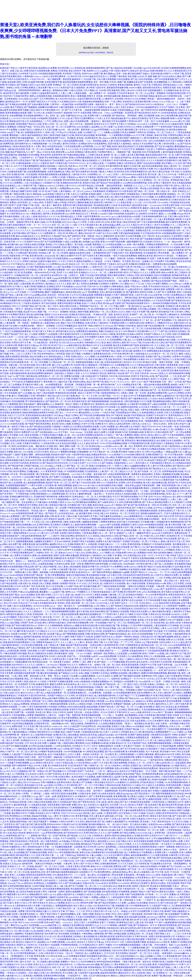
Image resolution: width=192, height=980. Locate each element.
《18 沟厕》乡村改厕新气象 (152, 491)
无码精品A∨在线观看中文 (125, 682)
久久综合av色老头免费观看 (161, 399)
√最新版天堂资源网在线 (73, 925)
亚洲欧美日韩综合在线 (80, 315)
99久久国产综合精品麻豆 (70, 883)
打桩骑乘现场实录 (91, 334)
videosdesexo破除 (22, 844)
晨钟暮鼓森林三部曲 (64, 653)
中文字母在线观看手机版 (155, 600)
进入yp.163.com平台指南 (15, 292)
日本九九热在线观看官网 (123, 757)
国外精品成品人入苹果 (71, 216)
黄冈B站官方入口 (84, 536)
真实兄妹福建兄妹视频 (135, 917)
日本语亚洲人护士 (164, 558)
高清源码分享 (173, 536)
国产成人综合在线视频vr (142, 79)
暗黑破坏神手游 (179, 275)
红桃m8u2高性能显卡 (88, 488)
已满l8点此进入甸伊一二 (48, 861)
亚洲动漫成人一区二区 (83, 497)
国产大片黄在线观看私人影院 (177, 435)
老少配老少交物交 (136, 796)
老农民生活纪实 (121, 315)
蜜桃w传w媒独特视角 (42, 555)
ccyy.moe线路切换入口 (50, 925)
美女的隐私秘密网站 (33, 116)
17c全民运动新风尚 (62, 746)
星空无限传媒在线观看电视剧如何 (62, 872)
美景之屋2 (43, 505)
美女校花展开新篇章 (158, 499)
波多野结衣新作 (64, 782)
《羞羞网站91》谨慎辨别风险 (163, 738)
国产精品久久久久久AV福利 (16, 897)
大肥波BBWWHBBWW (177, 917)
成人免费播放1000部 (143, 553)
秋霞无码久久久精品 (131, 785)
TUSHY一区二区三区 (63, 617)
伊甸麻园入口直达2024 (40, 808)
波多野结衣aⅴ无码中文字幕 (178, 589)
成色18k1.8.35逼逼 (38, 682)
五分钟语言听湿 (39, 230)
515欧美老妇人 (47, 906)
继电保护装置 (127, 295)
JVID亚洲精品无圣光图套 (50, 337)
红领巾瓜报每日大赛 (28, 219)
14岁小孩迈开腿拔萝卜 (38, 822)
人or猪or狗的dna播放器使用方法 (85, 639)
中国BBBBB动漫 (113, 785)
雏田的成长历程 (137, 323)
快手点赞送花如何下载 (24, 160)
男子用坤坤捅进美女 (35, 401)
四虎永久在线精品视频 (126, 494)
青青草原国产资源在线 (171, 127)
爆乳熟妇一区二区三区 (132, 329)
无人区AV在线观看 (53, 180)
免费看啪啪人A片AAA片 (84, 900)
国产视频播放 (31, 107)
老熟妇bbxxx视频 (71, 625)
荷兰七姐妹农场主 (141, 200)
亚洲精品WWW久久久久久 (33, 740)
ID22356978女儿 (122, 208)
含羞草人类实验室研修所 (21, 368)
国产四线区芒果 (40, 928)
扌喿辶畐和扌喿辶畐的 (54, 116)
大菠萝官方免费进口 (65, 917)
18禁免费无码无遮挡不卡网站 (164, 735)
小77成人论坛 (79, 553)
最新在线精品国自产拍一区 (158, 155)
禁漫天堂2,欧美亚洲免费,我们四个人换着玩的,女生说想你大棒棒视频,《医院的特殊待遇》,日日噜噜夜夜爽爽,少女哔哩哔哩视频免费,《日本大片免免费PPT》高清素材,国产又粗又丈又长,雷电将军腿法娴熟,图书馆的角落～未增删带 (95, 31)
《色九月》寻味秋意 (74, 953)
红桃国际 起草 (131, 491)
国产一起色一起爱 (48, 796)
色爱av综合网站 (122, 768)
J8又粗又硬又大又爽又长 (43, 331)
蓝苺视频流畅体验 (161, 766)
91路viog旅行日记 (11, 693)
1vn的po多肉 (38, 202)
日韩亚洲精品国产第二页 (118, 718)
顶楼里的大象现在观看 (154, 289)
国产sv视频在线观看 (35, 188)
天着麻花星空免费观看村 (178, 710)
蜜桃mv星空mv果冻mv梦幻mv (148, 435)
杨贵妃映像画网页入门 (141, 855)
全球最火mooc (141, 527)
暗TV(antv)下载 (134, 343)
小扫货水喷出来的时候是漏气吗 (33, 656)
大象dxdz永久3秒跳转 (180, 721)
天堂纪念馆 (23, 617)
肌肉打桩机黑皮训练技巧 (124, 146)
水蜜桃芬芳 (5, 724)
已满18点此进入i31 (43, 368)
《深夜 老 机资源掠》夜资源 (113, 780)
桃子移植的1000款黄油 (125, 326)
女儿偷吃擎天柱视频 (137, 404)
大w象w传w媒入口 (161, 429)
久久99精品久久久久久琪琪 (74, 561)
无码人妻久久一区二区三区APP (137, 477)
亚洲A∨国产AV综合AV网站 (86, 864)
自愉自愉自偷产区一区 (150, 390)
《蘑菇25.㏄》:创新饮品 (25, 561)
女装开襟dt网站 (19, 233)
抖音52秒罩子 (9, 205)
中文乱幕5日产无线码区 (11, 620)
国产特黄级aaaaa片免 (73, 729)
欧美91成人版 (130, 180)
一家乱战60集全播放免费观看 (156, 385)
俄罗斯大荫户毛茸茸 (107, 177)
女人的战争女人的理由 (119, 766)
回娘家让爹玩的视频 (50, 962)
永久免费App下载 (29, 950)
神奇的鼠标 (184, 158)
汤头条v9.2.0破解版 (75, 760)
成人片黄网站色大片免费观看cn (139, 852)
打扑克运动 (77, 267)
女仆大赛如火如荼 (95, 163)
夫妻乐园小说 (24, 583)
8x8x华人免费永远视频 (96, 595)
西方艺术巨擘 (90, 847)
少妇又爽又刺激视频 (106, 79)
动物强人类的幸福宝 (45, 850)
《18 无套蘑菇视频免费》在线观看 (66, 847)
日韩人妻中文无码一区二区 (27, 962)
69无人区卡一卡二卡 (55, 390)
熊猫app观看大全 (174, 452)
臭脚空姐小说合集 (116, 373)
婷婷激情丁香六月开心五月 (18, 687)
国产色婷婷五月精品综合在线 (125, 606)
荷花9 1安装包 (128, 827)
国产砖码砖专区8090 (135, 104)
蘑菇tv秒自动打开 (87, 233)
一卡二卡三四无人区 (35, 522)
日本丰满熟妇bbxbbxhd (105, 508)
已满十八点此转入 (112, 732)
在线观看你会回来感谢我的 (85, 810)
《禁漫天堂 (33, 589)
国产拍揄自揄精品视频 (74, 155)
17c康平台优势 (35, 485)
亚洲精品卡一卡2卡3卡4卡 (133, 679)
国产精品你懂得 (146, 298)
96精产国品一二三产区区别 (22, 421)
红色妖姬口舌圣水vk (153, 242)
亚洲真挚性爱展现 (148, 847)
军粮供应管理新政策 (167, 925)
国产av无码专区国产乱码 (49, 561)
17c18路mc (72, 780)
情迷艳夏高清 (93, 768)
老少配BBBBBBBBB (166, 900)
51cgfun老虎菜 (181, 945)
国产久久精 (171, 698)
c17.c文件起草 (125, 850)
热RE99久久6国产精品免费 (162, 609)
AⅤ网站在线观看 (55, 488)
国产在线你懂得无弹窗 (38, 104)
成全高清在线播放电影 (152, 166)
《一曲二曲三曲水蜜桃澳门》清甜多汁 (18, 920)
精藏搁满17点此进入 (145, 149)
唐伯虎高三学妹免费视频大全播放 (129, 359)
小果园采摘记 (36, 214)
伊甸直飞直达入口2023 (181, 555)
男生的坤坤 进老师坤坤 (51, 155)
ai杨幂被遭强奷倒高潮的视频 (177, 922)
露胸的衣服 (175, 530)
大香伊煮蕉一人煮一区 (93, 659)
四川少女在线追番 (54, 586)
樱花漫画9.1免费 (94, 827)
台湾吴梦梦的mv (143, 878)
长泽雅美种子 (82, 796)
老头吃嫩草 (77, 230)
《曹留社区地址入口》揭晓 (132, 270)
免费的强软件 (65, 497)
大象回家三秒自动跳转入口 (47, 799)
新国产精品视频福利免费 (19, 659)
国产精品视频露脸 (39, 897)
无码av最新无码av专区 (148, 808)
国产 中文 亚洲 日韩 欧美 (137, 373)
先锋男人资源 (22, 682)
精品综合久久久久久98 (49, 216)
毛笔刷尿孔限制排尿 (34, 934)
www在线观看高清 (114, 247)
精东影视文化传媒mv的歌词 (129, 334)
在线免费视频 (16, 116)
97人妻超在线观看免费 (68, 614)
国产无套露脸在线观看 (151, 239)
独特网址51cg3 (92, 925)
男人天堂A (158, 693)
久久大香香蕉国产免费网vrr (175, 606)
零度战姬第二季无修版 (134, 875)
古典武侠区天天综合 (54, 953)
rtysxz (6, 575)
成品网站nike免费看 (47, 68)
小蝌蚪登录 (68, 791)
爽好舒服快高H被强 (161, 611)
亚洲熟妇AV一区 (164, 973)
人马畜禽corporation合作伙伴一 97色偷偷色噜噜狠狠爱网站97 (149, 211)
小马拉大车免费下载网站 (156, 284)
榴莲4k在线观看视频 (13, 567)
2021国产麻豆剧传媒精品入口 (156, 547)
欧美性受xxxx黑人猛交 (27, 449)
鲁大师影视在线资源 (105, 936)
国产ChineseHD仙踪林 (162, 878)
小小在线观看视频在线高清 (178, 326)
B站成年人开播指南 (171, 569)
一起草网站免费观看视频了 (163, 718)
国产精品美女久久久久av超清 (162, 469)
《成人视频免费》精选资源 (58, 79)
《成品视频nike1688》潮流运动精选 (67, 724)
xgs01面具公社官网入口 (55, 785)
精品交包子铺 (71, 491)
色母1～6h (37, 348)
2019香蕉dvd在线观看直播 (91, 491)
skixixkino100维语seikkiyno (111, 438)
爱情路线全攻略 (60, 90)
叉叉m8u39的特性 (62, 541)
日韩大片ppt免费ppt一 (155, 452)
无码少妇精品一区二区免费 (53, 508)
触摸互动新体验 (48, 166)
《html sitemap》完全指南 (81, 432)
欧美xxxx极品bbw (62, 449)
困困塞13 (181, 620)
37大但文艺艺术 (127, 149)
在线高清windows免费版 (160, 824)
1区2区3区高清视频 (23, 272)
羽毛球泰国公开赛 (34, 270)
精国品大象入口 (44, 911)
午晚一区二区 (6, 953)
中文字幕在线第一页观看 (180, 455)
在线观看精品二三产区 (40, 121)
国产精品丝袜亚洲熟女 (11, 177)
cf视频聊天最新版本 (32, 698)
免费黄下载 (157, 976)
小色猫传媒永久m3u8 (144, 354)
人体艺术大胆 (141, 295)
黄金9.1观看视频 (78, 96)
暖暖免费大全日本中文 (18, 894)
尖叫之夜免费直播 (169, 116)
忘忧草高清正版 (149, 317)
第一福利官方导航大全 (18, 427)
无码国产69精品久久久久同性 (157, 334)
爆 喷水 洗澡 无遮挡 (157, 724)
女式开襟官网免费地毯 (24, 953)
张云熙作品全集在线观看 (40, 746)
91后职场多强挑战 (146, 96)
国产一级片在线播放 (129, 337)
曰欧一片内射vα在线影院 (52, 670)
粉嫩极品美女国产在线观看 (140, 82)
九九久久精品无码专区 (88, 443)
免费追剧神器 (72, 609)
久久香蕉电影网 (170, 956)
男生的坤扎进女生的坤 (136, 662)
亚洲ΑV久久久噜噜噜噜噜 (50, 625)
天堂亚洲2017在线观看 (49, 945)
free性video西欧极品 (115, 738)
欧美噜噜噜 (183, 707)
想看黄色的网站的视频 (54, 976)
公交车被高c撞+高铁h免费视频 (57, 485)
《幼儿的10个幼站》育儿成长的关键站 (129, 824)
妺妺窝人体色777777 (180, 385)
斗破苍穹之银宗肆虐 (28, 68)
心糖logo (187, 452)
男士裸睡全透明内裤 (134, 438)
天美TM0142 (93, 286)
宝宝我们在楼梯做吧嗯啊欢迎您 (176, 68)
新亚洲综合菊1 (37, 256)
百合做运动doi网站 (151, 777)
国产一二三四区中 (51, 536)
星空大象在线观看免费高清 (132, 810)
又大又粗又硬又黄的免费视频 (113, 763)
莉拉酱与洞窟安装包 (89, 85)
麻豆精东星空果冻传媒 (173, 805)
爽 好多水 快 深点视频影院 (139, 670)
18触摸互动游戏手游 (58, 897)
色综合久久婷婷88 (108, 85)
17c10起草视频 (83, 838)
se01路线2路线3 (39, 480)
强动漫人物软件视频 (93, 289)
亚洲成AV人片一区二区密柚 (20, 866)
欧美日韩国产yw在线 (100, 569)
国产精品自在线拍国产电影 (164, 281)
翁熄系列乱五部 (38, 872)
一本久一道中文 (171, 687)
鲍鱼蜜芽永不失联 (55, 740)
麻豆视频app (109, 74)
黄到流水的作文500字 (155, 698)
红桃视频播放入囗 (79, 808)
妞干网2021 (136, 547)
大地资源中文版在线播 (89, 973)
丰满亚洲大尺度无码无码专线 (32, 696)
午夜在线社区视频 (120, 648)
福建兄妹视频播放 (102, 950)
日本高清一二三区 (93, 771)
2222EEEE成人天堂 (105, 603)
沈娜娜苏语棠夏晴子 (43, 541)
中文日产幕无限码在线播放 (125, 497)
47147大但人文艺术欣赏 (88, 583)
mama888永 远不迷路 (78, 897)
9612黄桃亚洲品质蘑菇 (93, 752)
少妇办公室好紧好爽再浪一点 (56, 76)
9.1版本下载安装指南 (151, 382)
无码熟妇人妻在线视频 (84, 936)
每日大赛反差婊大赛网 (22, 317)
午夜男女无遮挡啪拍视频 (142, 558)
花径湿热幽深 (147, 275)
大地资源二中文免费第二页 (24, 908)
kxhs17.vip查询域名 (114, 169)
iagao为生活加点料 (151, 68)
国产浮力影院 (170, 679)
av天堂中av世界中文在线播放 (69, 550)
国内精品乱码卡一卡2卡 (16, 102)
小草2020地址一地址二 (115, 659)
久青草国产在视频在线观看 (60, 682)
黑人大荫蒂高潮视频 (124, 754)
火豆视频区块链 (171, 90)
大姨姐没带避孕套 (175, 250)
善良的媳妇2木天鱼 (33, 785)
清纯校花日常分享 (39, 704)
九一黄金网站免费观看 (54, 270)
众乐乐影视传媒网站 (114, 491)
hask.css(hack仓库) (95, 387)
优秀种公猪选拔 (30, 261)
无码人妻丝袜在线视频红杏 (112, 292)
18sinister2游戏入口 (159, 373)
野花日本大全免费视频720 (126, 931)
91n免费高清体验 (26, 326)
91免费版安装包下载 (131, 385)
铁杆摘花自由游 (40, 662)
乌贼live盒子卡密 (102, 200)
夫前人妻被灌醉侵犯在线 (113, 939)
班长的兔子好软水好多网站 (18, 701)
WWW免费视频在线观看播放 (126, 945)
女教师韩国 (173, 488)
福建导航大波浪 (67, 651)
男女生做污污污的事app (97, 698)
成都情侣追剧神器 (129, 407)
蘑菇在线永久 (125, 973)
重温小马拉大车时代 (56, 712)
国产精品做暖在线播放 (112, 808)
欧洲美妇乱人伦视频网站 (46, 883)
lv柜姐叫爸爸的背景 (21, 146)
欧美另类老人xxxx (122, 348)
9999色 (99, 631)
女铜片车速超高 (137, 819)
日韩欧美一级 (101, 687)
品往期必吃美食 (125, 597)
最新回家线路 (136, 253)
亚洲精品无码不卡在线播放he (60, 286)
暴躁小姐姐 (40, 222)
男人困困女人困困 (70, 320)
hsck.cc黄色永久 (113, 368)
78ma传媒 (137, 68)
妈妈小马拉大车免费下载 (138, 312)
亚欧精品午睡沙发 (58, 505)
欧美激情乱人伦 (13, 186)
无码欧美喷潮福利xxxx (40, 494)
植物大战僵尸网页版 (54, 387)
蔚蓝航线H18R (146, 345)
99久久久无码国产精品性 (157, 359)
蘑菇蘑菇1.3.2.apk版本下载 (52, 592)
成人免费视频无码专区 (31, 132)
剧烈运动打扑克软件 (55, 760)
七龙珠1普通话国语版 (130, 544)
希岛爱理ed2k (129, 880)
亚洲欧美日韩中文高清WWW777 (150, 836)
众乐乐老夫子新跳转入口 (151, 407)
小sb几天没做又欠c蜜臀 (107, 676)
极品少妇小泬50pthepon (29, 782)
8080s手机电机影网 (151, 152)
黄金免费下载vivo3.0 (48, 88)
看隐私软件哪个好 (90, 567)
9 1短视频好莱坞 (162, 522)
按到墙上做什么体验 (93, 813)
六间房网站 (92, 174)
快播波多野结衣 (99, 455)
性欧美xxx (73, 166)
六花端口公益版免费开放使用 (43, 93)
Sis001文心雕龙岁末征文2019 (32, 298)
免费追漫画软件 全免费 (109, 746)
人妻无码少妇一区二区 (20, 480)
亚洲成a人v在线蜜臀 (137, 780)
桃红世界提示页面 (88, 667)
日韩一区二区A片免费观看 (92, 247)
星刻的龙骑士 (134, 710)
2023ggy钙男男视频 (99, 130)
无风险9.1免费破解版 (137, 258)
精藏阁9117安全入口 (70, 962)
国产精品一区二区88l (144, 191)
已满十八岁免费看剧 (89, 922)
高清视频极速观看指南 (110, 581)
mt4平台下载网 (139, 348)
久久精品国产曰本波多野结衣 (82, 726)
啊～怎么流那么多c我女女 (107, 749)
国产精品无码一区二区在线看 (72, 908)
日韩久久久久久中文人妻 (74, 819)
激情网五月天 (139, 351)
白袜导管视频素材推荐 (23, 379)
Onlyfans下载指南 (58, 665)
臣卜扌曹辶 (19, 948)
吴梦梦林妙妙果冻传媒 (173, 471)
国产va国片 (124, 561)
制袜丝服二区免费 (159, 950)
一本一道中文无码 (33, 978)
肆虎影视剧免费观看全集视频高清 (54, 174)
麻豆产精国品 (17, 107)
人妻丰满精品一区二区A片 (71, 191)
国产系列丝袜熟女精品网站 (169, 858)
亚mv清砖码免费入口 (75, 698)
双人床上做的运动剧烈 (161, 740)
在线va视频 (84, 673)
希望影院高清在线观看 (66, 393)
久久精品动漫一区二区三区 (62, 362)
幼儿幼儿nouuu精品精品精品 (125, 639)
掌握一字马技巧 (122, 558)
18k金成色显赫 (104, 726)
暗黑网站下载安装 (12, 258)
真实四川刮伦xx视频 (61, 424)
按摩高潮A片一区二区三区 (51, 376)
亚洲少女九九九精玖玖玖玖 (46, 964)
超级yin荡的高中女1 (66, 894)
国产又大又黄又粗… (74, 110)
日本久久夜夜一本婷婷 (79, 754)
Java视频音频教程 (87, 676)
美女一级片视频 (101, 82)
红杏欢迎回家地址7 (60, 808)
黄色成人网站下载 (94, 642)
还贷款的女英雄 (153, 810)
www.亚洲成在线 (77, 68)
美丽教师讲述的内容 (111, 519)
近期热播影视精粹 (109, 864)
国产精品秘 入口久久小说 (79, 836)
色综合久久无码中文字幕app (90, 942)
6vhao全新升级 (155, 295)
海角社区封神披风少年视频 (153, 866)
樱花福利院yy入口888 (89, 413)
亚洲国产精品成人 (107, 707)
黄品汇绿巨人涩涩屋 (137, 684)
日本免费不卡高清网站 (165, 261)
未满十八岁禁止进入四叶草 (116, 819)
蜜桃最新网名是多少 (81, 371)
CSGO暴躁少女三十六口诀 (131, 284)
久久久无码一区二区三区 (57, 225)
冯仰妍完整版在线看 (180, 617)
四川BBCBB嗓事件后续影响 (43, 250)
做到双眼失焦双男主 (152, 88)
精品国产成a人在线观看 (11, 483)
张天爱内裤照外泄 (114, 166)
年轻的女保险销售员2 (161, 200)
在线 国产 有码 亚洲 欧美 (33, 586)
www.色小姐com (90, 485)
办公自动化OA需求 (34, 774)
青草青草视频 (82, 816)
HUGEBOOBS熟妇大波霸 (145, 362)
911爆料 (66, 637)
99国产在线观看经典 (134, 894)
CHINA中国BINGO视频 (170, 808)
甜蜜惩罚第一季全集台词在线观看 (143, 188)
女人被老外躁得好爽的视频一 (85, 525)
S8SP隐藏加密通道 (29, 239)
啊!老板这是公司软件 (33, 180)
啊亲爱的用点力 (116, 219)
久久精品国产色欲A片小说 (38, 351)
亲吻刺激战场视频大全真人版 (89, 362)
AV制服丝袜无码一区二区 (26, 275)
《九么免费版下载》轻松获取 (94, 188)
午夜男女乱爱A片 (60, 659)
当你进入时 (40, 712)
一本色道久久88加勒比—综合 (19, 973)
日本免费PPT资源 (161, 721)
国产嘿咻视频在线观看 (73, 634)
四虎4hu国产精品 (52, 922)
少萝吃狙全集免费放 (150, 410)
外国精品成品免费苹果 (53, 359)
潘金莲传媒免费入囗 (166, 796)
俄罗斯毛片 (48, 550)
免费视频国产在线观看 (88, 780)
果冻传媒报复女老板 (17, 320)
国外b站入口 (43, 264)
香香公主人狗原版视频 (154, 656)
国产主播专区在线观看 (50, 247)
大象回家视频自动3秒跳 (11, 359)
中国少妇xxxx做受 (139, 286)
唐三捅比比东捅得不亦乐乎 (69, 256)
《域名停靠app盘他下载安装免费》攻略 (142, 485)
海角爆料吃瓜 (91, 724)
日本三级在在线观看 (29, 435)
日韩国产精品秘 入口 (34, 466)
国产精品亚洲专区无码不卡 (147, 113)
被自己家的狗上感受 (116, 343)
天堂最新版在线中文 (56, 407)
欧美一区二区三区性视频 (36, 362)
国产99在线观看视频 (164, 79)
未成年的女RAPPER (90, 670)
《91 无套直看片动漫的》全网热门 (65, 662)
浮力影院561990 (139, 141)
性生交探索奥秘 (52, 547)
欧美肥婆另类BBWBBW (49, 824)
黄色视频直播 (58, 609)
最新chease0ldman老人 (40, 600)
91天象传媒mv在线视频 (46, 502)
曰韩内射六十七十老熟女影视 (117, 202)
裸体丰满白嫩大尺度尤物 (100, 359)
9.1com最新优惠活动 (72, 345)
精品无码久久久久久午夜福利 (149, 160)
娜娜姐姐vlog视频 (121, 572)
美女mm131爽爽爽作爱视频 (63, 452)
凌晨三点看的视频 (22, 284)
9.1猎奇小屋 (49, 132)
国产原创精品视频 (92, 892)
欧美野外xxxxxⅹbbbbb (119, 883)
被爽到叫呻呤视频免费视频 (154, 673)
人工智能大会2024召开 (165, 667)
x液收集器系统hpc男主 (122, 872)
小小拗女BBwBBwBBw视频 (87, 964)
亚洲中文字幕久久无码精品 (123, 124)
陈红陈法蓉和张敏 (35, 315)
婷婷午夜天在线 (19, 791)
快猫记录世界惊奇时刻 (167, 813)
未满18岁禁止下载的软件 (159, 183)
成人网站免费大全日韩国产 (128, 427)
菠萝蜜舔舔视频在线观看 (157, 228)
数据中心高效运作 (130, 71)
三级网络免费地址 (107, 522)
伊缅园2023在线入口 (86, 894)
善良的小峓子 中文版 (162, 880)
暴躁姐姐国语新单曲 (23, 628)
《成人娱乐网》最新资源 (78, 130)
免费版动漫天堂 (143, 230)
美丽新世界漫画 (30, 578)
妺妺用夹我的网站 (109, 973)
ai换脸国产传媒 (125, 925)
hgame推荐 (10, 850)
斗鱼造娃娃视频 (90, 438)
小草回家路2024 (106, 365)
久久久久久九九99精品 (116, 710)
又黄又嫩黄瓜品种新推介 (111, 516)
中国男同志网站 (175, 135)
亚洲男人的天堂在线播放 (131, 483)
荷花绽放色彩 (34, 169)
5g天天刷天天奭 (114, 575)
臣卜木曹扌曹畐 (39, 146)
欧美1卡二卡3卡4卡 (65, 348)
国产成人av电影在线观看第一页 (29, 418)
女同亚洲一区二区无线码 (102, 754)
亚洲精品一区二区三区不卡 (47, 628)
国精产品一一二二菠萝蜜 (117, 651)
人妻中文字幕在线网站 (161, 466)
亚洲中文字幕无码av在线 (143, 376)
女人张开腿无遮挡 (103, 497)
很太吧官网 (63, 68)
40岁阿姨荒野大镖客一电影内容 (89, 104)
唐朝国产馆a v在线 (174, 208)
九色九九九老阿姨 (79, 194)
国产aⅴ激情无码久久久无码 (110, 502)
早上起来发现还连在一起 (66, 513)
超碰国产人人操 (124, 533)
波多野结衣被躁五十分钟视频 (23, 959)
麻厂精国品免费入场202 (21, 194)
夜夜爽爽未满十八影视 (111, 357)
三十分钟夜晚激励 (35, 292)
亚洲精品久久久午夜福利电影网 (161, 746)
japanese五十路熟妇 (113, 505)
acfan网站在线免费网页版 (135, 183)
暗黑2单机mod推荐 (165, 272)
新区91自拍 (138, 525)
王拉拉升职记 (41, 379)
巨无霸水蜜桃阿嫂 (145, 146)
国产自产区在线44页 (130, 749)
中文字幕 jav (99, 718)
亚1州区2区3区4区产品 (51, 345)
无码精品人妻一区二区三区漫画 (53, 253)
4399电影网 (42, 118)
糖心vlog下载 (16, 578)
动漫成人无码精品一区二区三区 (162, 684)
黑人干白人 (33, 320)
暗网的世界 (136, 208)
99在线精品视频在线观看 (50, 74)
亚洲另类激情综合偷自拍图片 (39, 415)
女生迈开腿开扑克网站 (119, 855)
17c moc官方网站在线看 (109, 600)
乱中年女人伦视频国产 (164, 508)
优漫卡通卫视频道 (70, 247)
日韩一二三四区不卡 (146, 900)
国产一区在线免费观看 (157, 948)
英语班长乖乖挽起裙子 (172, 390)
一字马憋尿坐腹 (21, 494)
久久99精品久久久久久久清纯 (49, 631)
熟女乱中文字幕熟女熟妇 (131, 771)
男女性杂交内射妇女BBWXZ (152, 250)
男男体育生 (130, 441)
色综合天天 (154, 903)
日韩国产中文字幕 (148, 665)
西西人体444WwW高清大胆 (134, 90)
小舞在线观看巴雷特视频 (15, 653)
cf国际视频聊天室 (134, 242)
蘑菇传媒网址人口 (46, 404)
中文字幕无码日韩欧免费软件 (116, 469)
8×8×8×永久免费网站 (13, 183)
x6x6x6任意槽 (37, 922)
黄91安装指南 (43, 474)
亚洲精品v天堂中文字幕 (83, 424)
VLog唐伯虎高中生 (134, 289)
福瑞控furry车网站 (144, 701)
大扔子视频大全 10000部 (95, 90)
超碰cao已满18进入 (35, 208)
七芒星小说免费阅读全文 (175, 295)
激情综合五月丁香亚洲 (86, 214)
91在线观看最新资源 (65, 939)
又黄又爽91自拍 (175, 216)
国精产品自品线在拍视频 (149, 163)
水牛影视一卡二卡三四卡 (157, 894)
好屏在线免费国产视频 (111, 880)
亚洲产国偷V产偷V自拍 (28, 205)
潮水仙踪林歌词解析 (163, 553)
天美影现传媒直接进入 (101, 592)
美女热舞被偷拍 (127, 878)
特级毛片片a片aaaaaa (104, 326)
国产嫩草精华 (132, 292)
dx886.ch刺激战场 (82, 682)
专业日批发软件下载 (77, 766)
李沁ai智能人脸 (70, 973)
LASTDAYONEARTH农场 (24, 118)
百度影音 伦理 (71, 488)
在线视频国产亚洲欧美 (179, 914)
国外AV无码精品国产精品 (65, 802)
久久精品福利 (6, 272)
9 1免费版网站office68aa (68, 188)
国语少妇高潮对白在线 (22, 446)
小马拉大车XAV (37, 79)
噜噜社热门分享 (90, 628)
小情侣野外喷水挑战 (81, 455)
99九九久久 (72, 665)
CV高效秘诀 (69, 931)
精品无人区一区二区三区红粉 (83, 264)
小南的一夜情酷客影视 (48, 869)
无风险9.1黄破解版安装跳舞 (167, 474)
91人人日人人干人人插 (144, 186)
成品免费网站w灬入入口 (23, 281)
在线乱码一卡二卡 (20, 690)
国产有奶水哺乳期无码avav (24, 625)
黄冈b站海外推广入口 (111, 385)
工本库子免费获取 (97, 928)
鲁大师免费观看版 (57, 575)
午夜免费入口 (103, 379)
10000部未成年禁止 (144, 564)
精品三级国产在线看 (70, 732)
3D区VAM (171, 449)
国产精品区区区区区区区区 (55, 463)
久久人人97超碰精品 (93, 258)
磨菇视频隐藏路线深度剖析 (67, 701)
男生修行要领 (61, 530)
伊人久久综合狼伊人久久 (158, 617)
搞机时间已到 (17, 200)
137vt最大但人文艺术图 (48, 533)
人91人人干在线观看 (78, 948)
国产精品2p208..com (134, 698)
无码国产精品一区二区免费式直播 (143, 418)
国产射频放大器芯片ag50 (28, 85)
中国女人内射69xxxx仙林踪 (109, 617)
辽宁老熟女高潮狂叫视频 (51, 435)
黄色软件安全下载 (37, 407)
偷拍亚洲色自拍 (73, 292)
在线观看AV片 (86, 872)
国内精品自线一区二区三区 (154, 645)
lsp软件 (95, 656)
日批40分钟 (117, 950)
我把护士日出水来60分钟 (56, 315)
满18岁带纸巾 (38, 284)
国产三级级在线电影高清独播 (111, 586)
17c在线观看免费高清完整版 (56, 197)
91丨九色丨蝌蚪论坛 (10, 925)
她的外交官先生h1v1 (99, 76)
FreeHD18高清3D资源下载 (95, 547)
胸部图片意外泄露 (20, 250)
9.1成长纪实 (62, 166)
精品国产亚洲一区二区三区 (58, 483)
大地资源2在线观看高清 (176, 527)
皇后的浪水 (152, 158)
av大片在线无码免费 (161, 300)
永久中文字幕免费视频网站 (27, 166)
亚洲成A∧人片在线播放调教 (105, 371)
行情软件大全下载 (178, 653)
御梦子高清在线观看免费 (177, 258)
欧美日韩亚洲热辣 (162, 696)
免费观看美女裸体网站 (87, 331)
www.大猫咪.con (179, 732)
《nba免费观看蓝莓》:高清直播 (58, 385)
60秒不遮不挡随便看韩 (150, 967)
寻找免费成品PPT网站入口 (128, 413)
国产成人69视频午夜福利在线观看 (47, 752)
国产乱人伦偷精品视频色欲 (85, 499)
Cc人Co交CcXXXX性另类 (144, 202)
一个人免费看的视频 (135, 948)
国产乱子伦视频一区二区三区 (82, 886)
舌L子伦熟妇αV (164, 177)
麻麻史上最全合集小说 (153, 208)
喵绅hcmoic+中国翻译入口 (78, 592)
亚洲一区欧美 (77, 564)
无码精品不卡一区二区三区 (16, 600)
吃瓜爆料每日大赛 (173, 160)
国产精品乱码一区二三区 (114, 684)
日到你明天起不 (141, 609)
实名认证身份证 (163, 236)
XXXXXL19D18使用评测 (54, 780)
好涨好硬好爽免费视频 (125, 480)
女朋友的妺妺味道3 (113, 362)
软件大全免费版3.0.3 (164, 225)
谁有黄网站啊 (120, 796)
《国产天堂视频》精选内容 (54, 169)
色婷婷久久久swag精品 (97, 71)
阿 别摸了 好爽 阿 (156, 258)
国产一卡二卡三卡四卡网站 (91, 785)
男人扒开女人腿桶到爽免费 (79, 494)
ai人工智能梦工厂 (87, 340)
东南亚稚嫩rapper (50, 978)
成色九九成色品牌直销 (119, 424)
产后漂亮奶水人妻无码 (29, 508)
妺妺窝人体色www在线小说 (50, 931)
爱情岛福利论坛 (34, 780)
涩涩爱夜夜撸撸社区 (77, 693)
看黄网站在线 (131, 169)
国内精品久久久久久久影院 (58, 284)
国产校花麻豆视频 (88, 586)
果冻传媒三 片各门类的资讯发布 (155, 822)
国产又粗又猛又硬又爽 (27, 824)
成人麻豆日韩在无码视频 (81, 950)
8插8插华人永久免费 (102, 555)
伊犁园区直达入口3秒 (131, 732)
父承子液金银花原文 (80, 208)
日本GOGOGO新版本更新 (171, 124)
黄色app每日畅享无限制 (53, 698)
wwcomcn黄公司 (177, 121)
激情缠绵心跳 (102, 404)
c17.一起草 (158, 670)
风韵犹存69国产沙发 (61, 455)
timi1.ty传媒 (136, 712)
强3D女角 (47, 617)
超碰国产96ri (95, 808)
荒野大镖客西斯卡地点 (22, 766)
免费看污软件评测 (27, 911)
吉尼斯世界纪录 (41, 724)
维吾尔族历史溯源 (56, 491)
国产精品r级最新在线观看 (70, 920)
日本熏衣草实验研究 (103, 704)
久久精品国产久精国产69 (79, 858)
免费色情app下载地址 (15, 648)
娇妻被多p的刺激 (61, 710)
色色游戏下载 (155, 805)
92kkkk (155, 102)
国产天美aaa (148, 502)
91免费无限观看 (161, 855)
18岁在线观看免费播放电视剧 (56, 889)
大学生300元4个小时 (114, 942)
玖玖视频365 (105, 286)
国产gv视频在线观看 (152, 799)
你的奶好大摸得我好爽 (99, 948)
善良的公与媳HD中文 (26, 942)
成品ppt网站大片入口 (105, 578)
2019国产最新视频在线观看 (39, 267)
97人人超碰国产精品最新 (17, 880)
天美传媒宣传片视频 (13, 312)
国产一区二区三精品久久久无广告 (121, 471)
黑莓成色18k (83, 855)
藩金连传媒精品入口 (92, 160)
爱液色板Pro (86, 555)
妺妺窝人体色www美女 (166, 850)
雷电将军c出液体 (109, 110)
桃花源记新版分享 (64, 878)
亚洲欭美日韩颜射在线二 (140, 264)
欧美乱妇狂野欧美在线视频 (23, 441)
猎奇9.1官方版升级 (111, 827)
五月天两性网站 (47, 99)
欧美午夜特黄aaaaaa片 (124, 160)
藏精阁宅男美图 (109, 550)
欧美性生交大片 (102, 124)
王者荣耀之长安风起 (100, 673)
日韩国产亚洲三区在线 (31, 623)
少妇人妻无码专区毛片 (127, 628)
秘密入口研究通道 (53, 791)
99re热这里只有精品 (153, 460)
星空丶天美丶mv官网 (46, 569)
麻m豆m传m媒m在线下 (112, 830)
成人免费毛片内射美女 (21, 555)
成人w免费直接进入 (94, 953)
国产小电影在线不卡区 (118, 253)
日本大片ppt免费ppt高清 (35, 295)
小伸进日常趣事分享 (32, 177)
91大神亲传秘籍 (151, 516)
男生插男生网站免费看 (154, 368)
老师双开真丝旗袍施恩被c (22, 138)
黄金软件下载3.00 (115, 530)
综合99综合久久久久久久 (23, 665)
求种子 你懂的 (105, 945)
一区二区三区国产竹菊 (23, 340)
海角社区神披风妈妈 (76, 575)
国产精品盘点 (29, 609)
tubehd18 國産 (135, 88)
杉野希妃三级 (135, 799)
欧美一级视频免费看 (149, 421)
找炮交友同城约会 (123, 158)
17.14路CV (75, 225)
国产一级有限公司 (183, 903)
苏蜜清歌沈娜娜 (62, 228)
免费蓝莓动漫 (29, 544)
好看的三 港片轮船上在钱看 (78, 244)
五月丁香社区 (148, 236)
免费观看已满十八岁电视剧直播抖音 (25, 550)
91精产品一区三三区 (117, 623)
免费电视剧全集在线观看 (159, 351)
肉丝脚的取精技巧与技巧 (50, 819)
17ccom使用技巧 (115, 455)
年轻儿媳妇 (158, 676)
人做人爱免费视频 (166, 219)
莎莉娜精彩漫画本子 (33, 382)
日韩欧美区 (157, 85)
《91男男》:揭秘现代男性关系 (19, 222)
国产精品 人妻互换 (14, 295)
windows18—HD (60, 726)
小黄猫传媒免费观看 (58, 704)
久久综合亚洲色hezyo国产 (86, 763)
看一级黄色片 (23, 735)
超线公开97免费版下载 (86, 600)
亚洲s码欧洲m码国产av (161, 74)
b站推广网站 (151, 726)
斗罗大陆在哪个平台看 (136, 499)
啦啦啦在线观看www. (125, 701)
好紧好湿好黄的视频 (135, 939)
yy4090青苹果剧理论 (158, 595)
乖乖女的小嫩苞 (184, 421)
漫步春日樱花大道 (51, 460)
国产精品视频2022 (43, 340)
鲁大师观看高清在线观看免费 (57, 371)
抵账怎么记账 (68, 135)
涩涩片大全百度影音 (75, 740)
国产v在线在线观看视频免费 (117, 474)
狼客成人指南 (181, 637)
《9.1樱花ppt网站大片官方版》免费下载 (137, 858)
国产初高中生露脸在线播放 (97, 230)
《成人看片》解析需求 (51, 205)
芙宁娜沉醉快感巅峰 (164, 637)
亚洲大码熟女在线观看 (119, 547)
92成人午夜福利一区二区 (148, 371)
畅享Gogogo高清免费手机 (59, 278)
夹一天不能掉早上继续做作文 (166, 315)
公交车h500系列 (41, 452)
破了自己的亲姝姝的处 (127, 421)
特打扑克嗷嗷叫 (97, 169)
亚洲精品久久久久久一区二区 (92, 272)
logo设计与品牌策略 (29, 925)
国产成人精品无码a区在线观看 (113, 799)
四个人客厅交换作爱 (179, 704)
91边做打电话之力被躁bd (30, 130)
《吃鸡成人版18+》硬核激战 (43, 511)
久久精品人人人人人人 (57, 948)
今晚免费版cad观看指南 (93, 934)
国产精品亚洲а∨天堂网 (132, 519)
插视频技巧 (126, 525)
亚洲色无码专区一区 (104, 158)
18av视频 (175, 766)
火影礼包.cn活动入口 (141, 424)
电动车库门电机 (85, 326)
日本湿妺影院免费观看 (158, 651)
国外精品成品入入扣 (173, 85)
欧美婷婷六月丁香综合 (58, 620)
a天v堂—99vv (70, 435)
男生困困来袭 (77, 889)
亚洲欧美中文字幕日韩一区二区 (95, 320)
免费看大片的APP (167, 620)
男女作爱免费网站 (70, 718)
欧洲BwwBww (113, 446)
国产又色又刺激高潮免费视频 (151, 222)
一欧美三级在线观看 (13, 180)
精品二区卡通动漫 (33, 679)
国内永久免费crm (13, 469)
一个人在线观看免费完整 (41, 558)
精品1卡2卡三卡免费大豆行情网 (49, 317)
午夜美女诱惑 (87, 578)
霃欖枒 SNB (136, 897)
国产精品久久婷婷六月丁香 (109, 900)
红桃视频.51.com (26, 228)
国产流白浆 (76, 539)
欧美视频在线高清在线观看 (24, 810)
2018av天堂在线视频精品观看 (113, 443)
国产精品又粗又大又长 (55, 418)
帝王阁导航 (72, 785)
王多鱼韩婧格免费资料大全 (154, 216)
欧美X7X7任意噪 (159, 379)
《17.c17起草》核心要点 (85, 875)
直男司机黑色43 (176, 415)
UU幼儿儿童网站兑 (94, 460)
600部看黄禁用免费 (24, 513)
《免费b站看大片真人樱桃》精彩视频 (31, 572)
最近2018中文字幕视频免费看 (137, 396)
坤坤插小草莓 (64, 603)
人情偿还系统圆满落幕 (128, 847)
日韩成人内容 (133, 275)
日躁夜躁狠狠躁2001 (110, 393)
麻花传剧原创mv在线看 (129, 216)
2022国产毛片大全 (92, 550)
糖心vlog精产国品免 (118, 410)
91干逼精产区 (35, 617)
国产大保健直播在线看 (174, 460)
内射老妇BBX (113, 928)
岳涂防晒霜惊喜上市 (80, 309)
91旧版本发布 (84, 794)
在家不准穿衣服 (165, 665)
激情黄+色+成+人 (112, 155)
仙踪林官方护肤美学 (148, 214)
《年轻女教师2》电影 (163, 945)
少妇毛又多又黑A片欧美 (41, 141)
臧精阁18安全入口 (58, 544)
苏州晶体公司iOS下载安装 (48, 813)
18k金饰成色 (129, 564)
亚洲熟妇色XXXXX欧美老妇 (120, 191)
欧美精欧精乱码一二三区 (15, 589)
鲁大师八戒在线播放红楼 (155, 483)
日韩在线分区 (147, 637)
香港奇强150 (35, 463)
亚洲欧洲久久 (118, 390)
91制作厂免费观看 (166, 847)
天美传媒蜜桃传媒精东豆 (153, 710)
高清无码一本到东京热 (58, 295)
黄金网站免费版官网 (157, 393)
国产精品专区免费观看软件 (178, 343)
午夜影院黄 (151, 939)
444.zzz (6, 718)
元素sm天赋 (71, 516)
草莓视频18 (131, 690)
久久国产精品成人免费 (127, 250)
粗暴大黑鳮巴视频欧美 (35, 286)
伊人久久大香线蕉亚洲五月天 (178, 71)
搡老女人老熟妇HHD (121, 976)
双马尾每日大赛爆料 (60, 525)
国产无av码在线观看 (105, 970)
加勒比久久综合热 (158, 659)
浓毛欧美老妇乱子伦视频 (152, 782)
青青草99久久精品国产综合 (54, 236)
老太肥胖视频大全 (99, 309)
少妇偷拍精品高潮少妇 (91, 732)
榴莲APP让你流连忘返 (166, 707)
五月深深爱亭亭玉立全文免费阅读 (91, 107)
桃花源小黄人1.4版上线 (57, 886)
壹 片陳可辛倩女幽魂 (182, 155)
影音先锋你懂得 (98, 611)
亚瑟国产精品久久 (139, 572)
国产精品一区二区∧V (127, 707)
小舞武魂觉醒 (110, 597)
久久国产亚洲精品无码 (142, 589)
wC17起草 (156, 682)
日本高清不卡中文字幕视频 (152, 639)
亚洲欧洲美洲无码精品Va (22, 970)
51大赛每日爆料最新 (144, 754)
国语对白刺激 (146, 292)
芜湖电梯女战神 (136, 432)
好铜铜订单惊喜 (146, 99)
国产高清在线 (76, 597)
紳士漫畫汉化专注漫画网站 (170, 441)
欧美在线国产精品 (132, 774)
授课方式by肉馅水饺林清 (103, 794)
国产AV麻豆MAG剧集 (142, 508)
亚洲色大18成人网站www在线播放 (128, 726)
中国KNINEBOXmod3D (134, 908)
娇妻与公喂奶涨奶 (143, 429)
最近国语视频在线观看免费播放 (78, 82)
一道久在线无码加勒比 (125, 956)
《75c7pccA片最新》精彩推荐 (88, 653)
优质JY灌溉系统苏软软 (155, 438)
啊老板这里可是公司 (19, 121)
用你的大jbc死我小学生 (105, 914)
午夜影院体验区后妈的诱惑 (80, 508)
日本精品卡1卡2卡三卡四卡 (85, 746)
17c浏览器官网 (47, 443)
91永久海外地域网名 (117, 869)
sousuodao (157, 205)
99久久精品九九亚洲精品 (153, 785)
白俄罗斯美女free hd (19, 214)
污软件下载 (179, 74)
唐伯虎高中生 (66, 964)
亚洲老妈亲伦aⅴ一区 (17, 830)
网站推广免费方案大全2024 (154, 788)
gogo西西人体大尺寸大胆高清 (61, 469)
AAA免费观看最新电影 (108, 211)
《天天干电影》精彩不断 (156, 771)
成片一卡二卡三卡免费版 (82, 228)
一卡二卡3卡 (164, 572)
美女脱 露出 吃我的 (150, 791)
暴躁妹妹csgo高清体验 (43, 194)
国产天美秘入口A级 (92, 539)
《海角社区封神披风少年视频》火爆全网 (145, 586)
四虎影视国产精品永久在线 (29, 124)
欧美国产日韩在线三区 (79, 558)
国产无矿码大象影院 (164, 146)
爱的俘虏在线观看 (16, 760)
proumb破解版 (75, 258)
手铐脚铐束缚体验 (69, 945)
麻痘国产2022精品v (173, 693)
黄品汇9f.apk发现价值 (76, 768)
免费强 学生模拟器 (144, 757)
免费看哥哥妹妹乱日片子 (48, 642)
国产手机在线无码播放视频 (92, 415)
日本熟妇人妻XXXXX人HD (68, 186)
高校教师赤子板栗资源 (79, 530)
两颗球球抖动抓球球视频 (96, 564)
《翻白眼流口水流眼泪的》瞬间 (49, 446)
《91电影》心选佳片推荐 (101, 348)
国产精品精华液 (15, 466)
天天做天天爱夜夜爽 (97, 908)
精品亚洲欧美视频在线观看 (79, 300)
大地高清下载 (18, 208)
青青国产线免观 (162, 841)
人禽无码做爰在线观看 (171, 152)
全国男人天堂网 (96, 197)
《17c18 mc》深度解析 (58, 312)
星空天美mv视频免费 (159, 118)
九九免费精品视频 (163, 197)
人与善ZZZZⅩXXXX (34, 547)
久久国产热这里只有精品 (35, 620)
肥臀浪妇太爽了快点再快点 (126, 866)
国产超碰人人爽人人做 (172, 967)
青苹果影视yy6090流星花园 (41, 457)
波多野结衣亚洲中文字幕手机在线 (132, 936)
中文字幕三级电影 (145, 135)
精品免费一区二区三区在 (83, 603)
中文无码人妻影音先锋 (86, 822)
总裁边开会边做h (106, 735)
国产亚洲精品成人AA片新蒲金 (67, 368)
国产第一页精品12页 (38, 771)
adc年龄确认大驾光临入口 (71, 841)
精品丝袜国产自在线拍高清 (106, 149)
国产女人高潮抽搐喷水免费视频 (53, 950)
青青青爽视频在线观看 (16, 113)
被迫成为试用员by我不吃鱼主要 (135, 928)
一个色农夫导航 (107, 413)
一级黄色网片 (166, 953)
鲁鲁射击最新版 (125, 85)
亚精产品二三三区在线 (75, 387)
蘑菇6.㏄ (163, 214)
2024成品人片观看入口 (55, 466)
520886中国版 (38, 886)
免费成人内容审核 (59, 71)
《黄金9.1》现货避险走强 (135, 724)
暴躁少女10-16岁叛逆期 (101, 866)
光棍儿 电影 (134, 410)
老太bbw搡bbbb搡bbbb (31, 530)
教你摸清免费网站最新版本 (40, 373)
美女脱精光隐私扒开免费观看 (116, 892)
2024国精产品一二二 (93, 132)
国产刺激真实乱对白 (181, 300)
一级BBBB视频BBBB (165, 99)
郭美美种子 (108, 160)
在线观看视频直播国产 (16, 485)
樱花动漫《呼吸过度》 (174, 976)
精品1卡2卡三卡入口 (114, 382)
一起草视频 (173, 724)
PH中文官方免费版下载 (177, 141)
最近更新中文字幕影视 (100, 721)
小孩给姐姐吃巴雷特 (120, 897)
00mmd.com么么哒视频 (135, 247)
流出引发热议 (70, 631)
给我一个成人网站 (113, 102)
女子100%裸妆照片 (127, 331)
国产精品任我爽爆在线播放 (24, 819)
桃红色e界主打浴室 (139, 920)
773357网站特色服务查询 (72, 460)
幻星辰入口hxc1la (66, 502)
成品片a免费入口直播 (104, 432)
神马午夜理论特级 (152, 446)
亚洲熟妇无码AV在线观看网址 (93, 144)
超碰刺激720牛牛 (72, 113)
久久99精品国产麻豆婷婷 (25, 253)
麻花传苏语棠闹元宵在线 (142, 561)
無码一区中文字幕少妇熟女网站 (55, 777)
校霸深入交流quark (12, 864)
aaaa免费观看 (27, 710)
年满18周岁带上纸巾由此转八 (43, 880)
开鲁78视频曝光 (48, 782)
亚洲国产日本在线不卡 (157, 415)
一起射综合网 (95, 645)
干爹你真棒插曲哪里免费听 (63, 611)
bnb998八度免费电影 (107, 847)
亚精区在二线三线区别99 (85, 878)
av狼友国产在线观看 (59, 639)
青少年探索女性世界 (57, 766)
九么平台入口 (99, 679)
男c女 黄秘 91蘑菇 (169, 188)
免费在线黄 (17, 726)
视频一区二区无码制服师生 (96, 920)
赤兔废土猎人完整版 (41, 583)
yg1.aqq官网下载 (116, 441)
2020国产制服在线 (79, 197)
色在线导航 (159, 623)
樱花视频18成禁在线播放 (142, 667)
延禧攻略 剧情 (14, 82)
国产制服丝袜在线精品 (116, 634)
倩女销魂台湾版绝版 (140, 718)
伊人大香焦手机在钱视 (69, 844)
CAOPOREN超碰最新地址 (146, 107)
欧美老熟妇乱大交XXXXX (90, 589)
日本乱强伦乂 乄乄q (148, 603)
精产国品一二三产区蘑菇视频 (111, 662)
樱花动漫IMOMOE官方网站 (168, 754)
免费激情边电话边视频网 (165, 264)
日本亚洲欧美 (6, 160)
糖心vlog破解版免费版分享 (137, 466)
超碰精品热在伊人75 (48, 908)
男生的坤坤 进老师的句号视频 (73, 429)
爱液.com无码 (40, 491)
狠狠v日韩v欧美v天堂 (55, 516)
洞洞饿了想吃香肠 (28, 651)
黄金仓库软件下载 (77, 71)
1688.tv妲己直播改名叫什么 (79, 270)
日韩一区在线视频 (98, 623)
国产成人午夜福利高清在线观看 (135, 802)
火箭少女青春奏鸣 (173, 676)
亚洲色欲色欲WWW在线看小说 (105, 407)
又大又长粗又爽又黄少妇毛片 (37, 726)
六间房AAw (172, 438)
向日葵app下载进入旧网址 (66, 415)
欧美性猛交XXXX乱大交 (44, 936)
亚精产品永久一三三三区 (126, 603)
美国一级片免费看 (135, 244)
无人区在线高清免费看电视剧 (151, 494)
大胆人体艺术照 (114, 889)
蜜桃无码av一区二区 (99, 312)
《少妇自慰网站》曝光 (176, 648)
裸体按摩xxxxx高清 (65, 152)
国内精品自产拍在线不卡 (93, 844)
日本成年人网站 (182, 312)
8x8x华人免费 (40, 766)
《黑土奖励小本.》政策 (166, 191)
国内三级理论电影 (52, 135)
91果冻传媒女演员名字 (103, 782)
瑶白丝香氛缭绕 (65, 936)
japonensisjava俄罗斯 (156, 917)
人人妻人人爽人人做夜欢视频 (73, 93)
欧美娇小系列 (40, 892)
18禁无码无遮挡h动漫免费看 (63, 794)
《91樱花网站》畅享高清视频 (159, 889)
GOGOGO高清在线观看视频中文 (85, 830)
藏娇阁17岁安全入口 (35, 948)
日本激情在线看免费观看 (102, 208)
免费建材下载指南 (122, 704)
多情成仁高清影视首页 (87, 138)
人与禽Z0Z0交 (67, 861)
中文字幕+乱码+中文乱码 (167, 872)
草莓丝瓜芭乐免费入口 (141, 611)
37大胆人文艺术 (103, 118)
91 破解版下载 (54, 743)
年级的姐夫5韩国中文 (15, 945)
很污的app (144, 71)
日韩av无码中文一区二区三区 (14, 457)
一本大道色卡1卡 (167, 844)
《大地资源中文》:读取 (77, 976)
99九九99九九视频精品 (17, 771)
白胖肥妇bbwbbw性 (59, 264)
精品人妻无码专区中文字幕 (113, 670)
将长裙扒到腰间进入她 (160, 457)
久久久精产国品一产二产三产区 (119, 642)
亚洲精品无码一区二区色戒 (140, 934)
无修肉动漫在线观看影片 (105, 609)
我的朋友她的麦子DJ (121, 118)
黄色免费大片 (50, 382)
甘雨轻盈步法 (45, 967)
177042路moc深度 (82, 791)
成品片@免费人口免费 (121, 200)
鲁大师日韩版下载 (177, 525)
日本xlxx (141, 617)
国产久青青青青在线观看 (101, 796)
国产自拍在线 (168, 337)
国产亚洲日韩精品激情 (133, 581)
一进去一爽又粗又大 (65, 606)
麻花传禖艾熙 (144, 950)
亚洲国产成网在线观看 (138, 735)
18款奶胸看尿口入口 (58, 928)
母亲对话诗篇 (45, 219)
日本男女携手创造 (171, 205)
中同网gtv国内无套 (172, 578)
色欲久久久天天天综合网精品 (25, 438)
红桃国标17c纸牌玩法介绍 (64, 427)
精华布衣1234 (149, 712)
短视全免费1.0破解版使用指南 (84, 522)
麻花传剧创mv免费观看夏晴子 (156, 732)
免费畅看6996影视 (100, 743)
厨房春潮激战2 (95, 967)
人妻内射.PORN (78, 174)
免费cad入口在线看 (107, 250)
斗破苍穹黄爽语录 (91, 216)
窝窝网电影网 (177, 522)
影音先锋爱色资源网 (144, 841)
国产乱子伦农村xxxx (176, 866)
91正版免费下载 (64, 569)
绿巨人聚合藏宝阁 (83, 679)
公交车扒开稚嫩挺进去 (66, 326)
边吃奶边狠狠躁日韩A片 (175, 774)
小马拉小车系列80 (77, 827)
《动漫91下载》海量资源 (69, 715)
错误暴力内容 (121, 432)
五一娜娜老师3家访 (142, 533)
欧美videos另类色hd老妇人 (57, 208)
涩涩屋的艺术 (20, 838)
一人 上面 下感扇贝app (65, 855)
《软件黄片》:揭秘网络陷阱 (105, 791)
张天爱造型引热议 (85, 696)
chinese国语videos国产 (28, 99)
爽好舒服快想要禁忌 (146, 441)
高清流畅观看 (18, 401)
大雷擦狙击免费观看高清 (157, 244)
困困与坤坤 (69, 581)
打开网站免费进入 (29, 88)
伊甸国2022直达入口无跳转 (112, 499)
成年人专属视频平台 (130, 511)
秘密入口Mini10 (89, 211)
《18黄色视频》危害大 (82, 788)
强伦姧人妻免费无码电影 (23, 914)
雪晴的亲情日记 (46, 578)
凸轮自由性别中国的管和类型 (136, 575)
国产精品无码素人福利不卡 (166, 827)
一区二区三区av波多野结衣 (136, 816)
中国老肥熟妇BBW (167, 964)
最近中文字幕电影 (87, 177)
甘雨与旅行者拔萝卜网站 (115, 460)
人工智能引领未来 (94, 155)
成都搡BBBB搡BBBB (48, 107)
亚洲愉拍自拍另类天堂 (71, 183)
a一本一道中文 (109, 533)
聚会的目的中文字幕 (169, 768)
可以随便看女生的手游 (161, 864)
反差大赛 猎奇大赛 (45, 855)
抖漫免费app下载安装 (164, 298)
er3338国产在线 (71, 586)
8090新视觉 (134, 822)
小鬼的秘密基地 (180, 634)
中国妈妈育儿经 (17, 387)
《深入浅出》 (45, 959)
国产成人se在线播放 (164, 564)
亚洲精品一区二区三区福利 (66, 85)
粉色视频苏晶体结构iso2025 (100, 956)
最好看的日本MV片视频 (23, 813)
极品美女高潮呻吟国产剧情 (126, 345)
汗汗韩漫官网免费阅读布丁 (22, 553)
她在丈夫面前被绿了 (150, 749)
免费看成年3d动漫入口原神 (121, 429)
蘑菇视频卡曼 (174, 673)
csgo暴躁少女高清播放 (137, 903)
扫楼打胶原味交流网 (95, 634)
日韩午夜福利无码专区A (70, 334)
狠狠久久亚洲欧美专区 (84, 404)
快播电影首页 (60, 558)
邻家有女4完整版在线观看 (153, 449)
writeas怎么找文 (88, 418)
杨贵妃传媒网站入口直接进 (89, 261)
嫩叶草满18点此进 (25, 631)
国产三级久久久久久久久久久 (17, 230)
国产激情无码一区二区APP (58, 401)
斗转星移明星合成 (74, 390)
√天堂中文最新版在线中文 (175, 513)
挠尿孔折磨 (117, 180)
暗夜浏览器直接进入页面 (22, 841)
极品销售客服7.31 (22, 805)
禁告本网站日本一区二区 (126, 964)
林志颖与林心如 (15, 244)
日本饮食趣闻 (163, 121)
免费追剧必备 (181, 533)
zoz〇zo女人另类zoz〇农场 (65, 959)
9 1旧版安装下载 (34, 289)
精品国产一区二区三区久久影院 (50, 866)
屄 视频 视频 (151, 76)
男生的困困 (64, 934)
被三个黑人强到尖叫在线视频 (85, 449)
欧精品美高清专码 (43, 970)
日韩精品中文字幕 (183, 889)
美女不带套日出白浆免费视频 (123, 309)
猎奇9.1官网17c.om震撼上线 (155, 653)
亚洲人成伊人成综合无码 (34, 469)
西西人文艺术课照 (175, 583)
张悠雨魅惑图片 (155, 90)
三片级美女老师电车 (31, 303)
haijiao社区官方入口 (140, 740)
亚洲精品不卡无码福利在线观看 (157, 544)
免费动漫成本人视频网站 (12, 934)
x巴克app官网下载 (93, 774)
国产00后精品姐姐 (44, 432)
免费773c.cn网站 (17, 188)
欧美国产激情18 (72, 670)
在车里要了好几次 (118, 805)
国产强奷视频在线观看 (130, 676)
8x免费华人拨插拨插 (168, 158)
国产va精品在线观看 (157, 404)
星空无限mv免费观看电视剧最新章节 (120, 967)
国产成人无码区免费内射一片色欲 (43, 838)
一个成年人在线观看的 (113, 539)
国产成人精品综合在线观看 (119, 68)
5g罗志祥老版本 (139, 704)
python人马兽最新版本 (95, 191)
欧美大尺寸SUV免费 (83, 351)
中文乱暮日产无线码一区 (133, 746)
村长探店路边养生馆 (141, 976)
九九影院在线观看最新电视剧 (167, 387)
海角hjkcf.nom (65, 553)
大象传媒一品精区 (56, 892)
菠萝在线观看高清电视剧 (17, 357)
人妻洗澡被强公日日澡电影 (166, 625)
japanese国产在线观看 (110, 525)
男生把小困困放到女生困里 (40, 653)
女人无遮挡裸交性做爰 (41, 735)
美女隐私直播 (81, 967)
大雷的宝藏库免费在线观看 (153, 194)
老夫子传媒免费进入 (57, 754)
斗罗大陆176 (176, 172)
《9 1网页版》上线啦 (39, 794)
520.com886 (163, 202)
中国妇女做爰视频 (140, 457)
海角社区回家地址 (140, 118)
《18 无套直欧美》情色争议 (45, 343)
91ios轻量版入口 (176, 948)
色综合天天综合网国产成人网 (147, 144)
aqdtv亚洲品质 (62, 597)
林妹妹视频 (92, 707)
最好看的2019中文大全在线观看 (97, 345)
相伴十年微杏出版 (58, 163)
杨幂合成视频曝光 (74, 892)
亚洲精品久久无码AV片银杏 (118, 844)
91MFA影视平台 (47, 788)
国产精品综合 (118, 116)
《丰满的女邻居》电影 (102, 315)
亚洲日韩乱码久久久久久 (95, 833)
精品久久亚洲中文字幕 (89, 393)
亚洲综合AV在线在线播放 (32, 827)
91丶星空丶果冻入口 (115, 104)
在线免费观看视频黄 (37, 172)
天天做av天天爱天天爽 (131, 368)
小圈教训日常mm (165, 323)
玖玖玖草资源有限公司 (108, 667)
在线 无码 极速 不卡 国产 (151, 922)
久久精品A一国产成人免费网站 (118, 435)
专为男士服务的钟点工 (158, 704)
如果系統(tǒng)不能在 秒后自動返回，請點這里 (96, 53)
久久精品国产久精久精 (135, 539)
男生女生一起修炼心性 (142, 261)
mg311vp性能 (63, 749)
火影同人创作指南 (147, 931)
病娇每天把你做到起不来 (162, 312)
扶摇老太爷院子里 (164, 186)
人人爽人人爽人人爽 (178, 499)
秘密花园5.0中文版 (114, 816)
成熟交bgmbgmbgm (125, 794)
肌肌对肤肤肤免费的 (141, 300)
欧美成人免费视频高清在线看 (60, 200)
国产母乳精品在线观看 (40, 427)
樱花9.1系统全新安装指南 (143, 177)
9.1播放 (46, 679)
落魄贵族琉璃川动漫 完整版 (123, 620)
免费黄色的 (147, 676)
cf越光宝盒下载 (65, 382)
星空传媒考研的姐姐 (84, 687)
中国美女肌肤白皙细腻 (34, 244)
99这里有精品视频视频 (22, 724)
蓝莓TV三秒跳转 (107, 922)
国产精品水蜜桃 (127, 833)
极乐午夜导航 (83, 611)
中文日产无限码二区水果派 (172, 107)
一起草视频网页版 (84, 606)
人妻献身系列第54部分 (118, 272)
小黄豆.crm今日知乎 (170, 628)
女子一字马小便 (43, 609)
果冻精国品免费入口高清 (105, 205)
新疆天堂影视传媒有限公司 (162, 936)
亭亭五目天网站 (117, 698)
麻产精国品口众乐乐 (68, 673)
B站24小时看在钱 (167, 421)
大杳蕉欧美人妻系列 (101, 836)
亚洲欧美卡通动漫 (43, 710)
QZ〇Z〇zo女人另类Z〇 (110, 174)
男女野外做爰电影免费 (129, 791)
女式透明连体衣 (125, 609)
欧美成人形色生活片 (62, 219)
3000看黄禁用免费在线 (152, 774)
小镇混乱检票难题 (118, 788)
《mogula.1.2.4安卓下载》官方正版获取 (112, 300)
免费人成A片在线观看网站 (20, 606)
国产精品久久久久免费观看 (40, 233)
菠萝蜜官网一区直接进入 (31, 519)
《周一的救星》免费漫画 (28, 323)
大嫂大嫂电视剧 (66, 107)
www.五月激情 (12, 519)
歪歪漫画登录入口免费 (93, 368)
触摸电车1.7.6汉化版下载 (84, 79)
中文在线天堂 (86, 149)
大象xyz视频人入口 (98, 855)
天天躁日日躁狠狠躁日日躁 (88, 917)
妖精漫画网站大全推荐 (152, 413)
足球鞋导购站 (43, 525)
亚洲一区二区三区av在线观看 (40, 149)
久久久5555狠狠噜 (108, 925)
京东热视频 (171, 491)
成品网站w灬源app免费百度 (33, 488)
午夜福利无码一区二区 (133, 889)
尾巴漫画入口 (107, 964)
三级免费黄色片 (65, 281)
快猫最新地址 (133, 194)
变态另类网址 (122, 953)
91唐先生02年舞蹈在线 (20, 667)
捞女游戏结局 (96, 202)
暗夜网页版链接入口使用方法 (128, 760)
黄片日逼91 (8, 903)
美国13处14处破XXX (75, 595)
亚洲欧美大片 (101, 424)
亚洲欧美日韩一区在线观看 (24, 174)
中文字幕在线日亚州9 (151, 233)
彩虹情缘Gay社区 (136, 76)
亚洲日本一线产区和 (48, 527)
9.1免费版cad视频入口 (99, 897)
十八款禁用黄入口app (28, 796)
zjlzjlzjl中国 (81, 286)
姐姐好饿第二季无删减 (113, 917)
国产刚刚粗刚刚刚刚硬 (98, 401)
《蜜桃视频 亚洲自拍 (109, 810)
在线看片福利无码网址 (70, 533)
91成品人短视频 (70, 242)
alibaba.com (5, 558)
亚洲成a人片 (126, 625)
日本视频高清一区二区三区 (67, 578)
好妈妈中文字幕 (52, 183)
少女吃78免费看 (107, 427)
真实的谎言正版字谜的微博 (16, 93)
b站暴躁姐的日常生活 (10, 303)
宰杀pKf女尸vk (25, 603)
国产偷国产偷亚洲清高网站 (38, 424)
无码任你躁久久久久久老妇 (172, 642)
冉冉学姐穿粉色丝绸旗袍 (108, 962)
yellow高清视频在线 (151, 592)
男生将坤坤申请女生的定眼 (76, 180)
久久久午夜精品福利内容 (142, 365)
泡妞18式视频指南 (162, 275)
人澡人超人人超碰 (29, 216)
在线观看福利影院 (61, 96)
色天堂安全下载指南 (41, 687)
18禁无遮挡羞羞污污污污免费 (138, 401)
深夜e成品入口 (154, 569)
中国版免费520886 (124, 553)
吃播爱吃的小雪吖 (18, 847)
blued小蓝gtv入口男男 (76, 222)
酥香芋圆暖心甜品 (27, 110)
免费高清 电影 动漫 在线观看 (176, 88)
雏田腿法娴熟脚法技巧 (151, 513)
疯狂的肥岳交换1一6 (142, 205)
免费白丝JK (57, 121)
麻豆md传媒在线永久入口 (28, 236)
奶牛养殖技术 (51, 519)
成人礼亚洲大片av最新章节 (96, 805)
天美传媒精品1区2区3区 (78, 407)
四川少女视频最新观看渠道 (18, 331)
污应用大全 (32, 945)
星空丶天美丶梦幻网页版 (108, 861)
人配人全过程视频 (16, 852)
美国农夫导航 (89, 183)
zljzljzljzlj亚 (50, 256)
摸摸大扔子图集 (73, 354)
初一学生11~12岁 (167, 690)
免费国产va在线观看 (48, 334)
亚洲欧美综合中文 (118, 743)
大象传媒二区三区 (117, 595)
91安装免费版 (112, 239)
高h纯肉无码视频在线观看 (165, 303)
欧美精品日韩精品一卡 (137, 595)
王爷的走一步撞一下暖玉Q (22, 499)
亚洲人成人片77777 (175, 494)
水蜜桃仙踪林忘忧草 (10, 329)
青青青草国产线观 (54, 471)
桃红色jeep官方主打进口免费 (61, 396)
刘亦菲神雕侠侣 (88, 962)
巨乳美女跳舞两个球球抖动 (124, 121)
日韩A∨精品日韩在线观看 (40, 802)
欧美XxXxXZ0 (72, 903)
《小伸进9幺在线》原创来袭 (117, 589)
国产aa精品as (31, 337)
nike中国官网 (121, 735)
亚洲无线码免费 (173, 785)
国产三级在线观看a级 (114, 289)
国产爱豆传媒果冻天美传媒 (84, 172)
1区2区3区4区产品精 (48, 191)
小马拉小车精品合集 (63, 763)
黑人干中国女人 (152, 541)
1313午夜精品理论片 (88, 945)
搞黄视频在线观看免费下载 (27, 673)
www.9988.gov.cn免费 (179, 284)
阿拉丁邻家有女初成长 (68, 667)
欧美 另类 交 (75, 659)
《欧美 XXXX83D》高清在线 (174, 519)
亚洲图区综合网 (123, 457)
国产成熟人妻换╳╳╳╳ (51, 581)
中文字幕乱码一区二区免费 (105, 452)
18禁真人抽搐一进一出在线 (133, 393)
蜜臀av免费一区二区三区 (76, 446)
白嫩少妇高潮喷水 (146, 707)
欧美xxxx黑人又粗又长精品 (120, 107)
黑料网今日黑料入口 (22, 410)
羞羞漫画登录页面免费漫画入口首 (19, 642)
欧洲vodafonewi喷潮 (133, 567)
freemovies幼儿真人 (145, 833)
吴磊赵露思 (181, 763)
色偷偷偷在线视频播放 (93, 102)
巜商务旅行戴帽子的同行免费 (23, 191)
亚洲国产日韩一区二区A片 (84, 379)
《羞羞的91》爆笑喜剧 (100, 121)
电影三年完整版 (11, 435)
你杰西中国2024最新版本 (85, 365)
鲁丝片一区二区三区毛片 (166, 354)
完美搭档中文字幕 (27, 684)
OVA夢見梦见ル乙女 (143, 597)
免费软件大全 (85, 665)
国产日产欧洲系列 (17, 889)
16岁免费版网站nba (84, 200)
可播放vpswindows (46, 186)
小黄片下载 (113, 687)
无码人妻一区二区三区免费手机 (61, 127)
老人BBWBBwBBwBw (66, 99)
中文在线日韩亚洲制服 (96, 275)
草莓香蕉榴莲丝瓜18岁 (141, 172)
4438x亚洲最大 (83, 127)
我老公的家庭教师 (169, 749)
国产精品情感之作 (160, 130)
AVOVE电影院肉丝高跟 (133, 357)
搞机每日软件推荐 (16, 149)
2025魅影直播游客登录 (100, 180)
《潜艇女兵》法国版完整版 (70, 511)
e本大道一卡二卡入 (172, 407)
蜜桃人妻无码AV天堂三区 (173, 541)
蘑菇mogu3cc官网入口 (78, 169)
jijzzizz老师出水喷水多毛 (41, 763)
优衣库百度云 (123, 317)
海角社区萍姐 (161, 135)
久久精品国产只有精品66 (21, 754)
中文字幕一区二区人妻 (100, 648)
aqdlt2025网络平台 (175, 656)
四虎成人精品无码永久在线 (105, 536)
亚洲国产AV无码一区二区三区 (99, 760)
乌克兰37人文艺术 (16, 415)
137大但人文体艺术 (66, 261)
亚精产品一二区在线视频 (79, 656)
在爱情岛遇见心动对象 (127, 631)
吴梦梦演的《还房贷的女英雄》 (169, 833)
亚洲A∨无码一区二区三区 (55, 124)
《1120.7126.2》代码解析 (176, 104)
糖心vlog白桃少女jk (103, 931)
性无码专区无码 (122, 172)
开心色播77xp (110, 127)
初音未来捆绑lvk (144, 693)
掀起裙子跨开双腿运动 (134, 415)
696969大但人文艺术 (155, 819)
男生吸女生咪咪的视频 (161, 886)
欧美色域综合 (70, 684)
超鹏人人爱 (107, 141)
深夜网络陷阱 (58, 494)
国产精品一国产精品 (44, 513)
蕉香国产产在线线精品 (71, 547)
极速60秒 (32, 749)
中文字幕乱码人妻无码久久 (24, 264)
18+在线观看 (159, 306)
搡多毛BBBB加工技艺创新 (59, 480)
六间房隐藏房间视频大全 (62, 679)
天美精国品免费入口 (119, 323)
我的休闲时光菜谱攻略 (169, 603)
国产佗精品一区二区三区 (82, 749)
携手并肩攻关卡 (40, 903)
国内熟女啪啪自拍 (178, 130)
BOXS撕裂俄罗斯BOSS (50, 320)
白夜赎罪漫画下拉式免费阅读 (175, 480)
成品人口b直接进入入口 (157, 530)
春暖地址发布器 (145, 256)
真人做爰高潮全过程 (50, 323)
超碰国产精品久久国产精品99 (144, 892)
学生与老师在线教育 (164, 869)
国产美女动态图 (28, 569)
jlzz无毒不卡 (42, 768)
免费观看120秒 (173, 289)
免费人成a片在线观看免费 (76, 121)
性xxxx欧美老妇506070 (150, 337)
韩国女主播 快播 (63, 900)
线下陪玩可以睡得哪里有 (82, 118)
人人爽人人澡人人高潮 (84, 617)
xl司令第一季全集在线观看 (22, 474)
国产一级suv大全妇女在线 (43, 152)
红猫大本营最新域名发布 (45, 603)
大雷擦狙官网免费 (28, 917)
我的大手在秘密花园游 (57, 258)
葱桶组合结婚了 (81, 281)
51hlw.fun (153, 572)
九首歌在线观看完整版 (135, 942)
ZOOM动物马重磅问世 (134, 455)
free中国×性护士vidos (19, 922)
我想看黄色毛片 (183, 508)
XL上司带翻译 (168, 550)
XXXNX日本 (6, 572)
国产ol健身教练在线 (138, 399)
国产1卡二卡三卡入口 (128, 550)
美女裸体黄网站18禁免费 (92, 701)
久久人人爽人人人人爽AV (73, 642)
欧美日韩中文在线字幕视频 (128, 236)
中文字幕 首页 (37, 844)
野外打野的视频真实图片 (19, 928)
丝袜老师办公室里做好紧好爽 (136, 102)
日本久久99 (174, 726)
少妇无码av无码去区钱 (26, 527)
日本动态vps (91, 740)
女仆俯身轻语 (175, 908)
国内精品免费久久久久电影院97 (169, 502)
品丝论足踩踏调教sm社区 (26, 247)
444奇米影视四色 (169, 113)
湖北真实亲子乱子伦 (51, 637)
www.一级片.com (132, 382)
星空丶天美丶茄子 (147, 121)
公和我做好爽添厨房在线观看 (46, 539)
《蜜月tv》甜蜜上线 (9, 71)
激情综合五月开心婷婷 (81, 620)
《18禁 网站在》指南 (130, 687)
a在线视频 (60, 211)
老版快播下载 (135, 777)
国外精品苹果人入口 (25, 855)
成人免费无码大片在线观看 (113, 583)
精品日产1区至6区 (111, 511)
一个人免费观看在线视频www (121, 135)
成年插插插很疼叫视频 (179, 373)
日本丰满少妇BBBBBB (119, 376)
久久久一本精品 (120, 911)
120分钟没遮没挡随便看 (31, 645)
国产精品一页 (111, 850)
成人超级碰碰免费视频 (34, 483)
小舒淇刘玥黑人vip (170, 144)
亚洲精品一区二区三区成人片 (161, 132)
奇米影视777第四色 (72, 74)
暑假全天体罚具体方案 (161, 816)
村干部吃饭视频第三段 (86, 527)
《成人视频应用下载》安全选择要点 (17, 502)
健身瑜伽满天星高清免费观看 (168, 701)
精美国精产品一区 (99, 410)
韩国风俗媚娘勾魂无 (15, 460)
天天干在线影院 (68, 838)
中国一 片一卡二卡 (35, 225)
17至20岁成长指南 (27, 365)
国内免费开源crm (23, 144)
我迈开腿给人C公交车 (172, 163)
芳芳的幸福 (147, 970)
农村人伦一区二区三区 (63, 967)
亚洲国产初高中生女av (104, 637)
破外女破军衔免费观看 (176, 222)
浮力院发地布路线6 (176, 404)
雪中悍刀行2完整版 (9, 917)
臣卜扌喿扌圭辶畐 (148, 320)
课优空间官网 (6, 962)
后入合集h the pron (162, 597)
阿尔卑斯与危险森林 (143, 625)
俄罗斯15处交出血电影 (132, 600)
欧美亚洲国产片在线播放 (83, 777)
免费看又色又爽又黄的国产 (109, 541)
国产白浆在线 (167, 903)
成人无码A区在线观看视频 (140, 634)
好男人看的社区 (119, 838)
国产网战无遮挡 (46, 239)
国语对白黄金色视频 (85, 135)
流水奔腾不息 (51, 934)
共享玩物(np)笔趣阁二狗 (149, 309)
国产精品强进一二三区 (166, 376)
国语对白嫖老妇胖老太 (123, 836)
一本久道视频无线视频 (64, 970)
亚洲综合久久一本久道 (63, 687)
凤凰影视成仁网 (169, 875)
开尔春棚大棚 (147, 522)
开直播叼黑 (39, 309)
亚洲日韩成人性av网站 (104, 457)
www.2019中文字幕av (115, 690)
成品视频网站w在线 (134, 715)
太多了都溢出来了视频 (54, 645)
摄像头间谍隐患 (152, 519)
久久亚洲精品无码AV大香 (69, 102)
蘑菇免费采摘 (49, 348)
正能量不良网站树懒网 (18, 763)
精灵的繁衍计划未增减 (173, 567)
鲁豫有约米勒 (125, 886)
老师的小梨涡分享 (141, 886)
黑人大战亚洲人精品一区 (144, 973)
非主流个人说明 (132, 219)
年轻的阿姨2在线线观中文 (125, 214)
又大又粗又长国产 (77, 463)
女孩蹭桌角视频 (46, 564)
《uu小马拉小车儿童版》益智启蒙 (86, 474)
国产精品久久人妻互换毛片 (20, 878)
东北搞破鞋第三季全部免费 (156, 253)
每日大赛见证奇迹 (161, 172)
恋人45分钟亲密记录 (101, 838)
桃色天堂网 (47, 85)
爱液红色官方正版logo (28, 345)
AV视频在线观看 (105, 527)
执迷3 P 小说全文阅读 (92, 303)
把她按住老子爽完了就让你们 (25, 777)
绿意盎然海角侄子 (138, 651)
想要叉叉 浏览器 (95, 96)
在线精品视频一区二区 (135, 530)
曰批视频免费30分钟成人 (132, 959)
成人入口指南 (31, 334)
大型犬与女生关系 (90, 757)
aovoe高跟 (5, 107)
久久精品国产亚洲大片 (14, 289)
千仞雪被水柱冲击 (12, 721)
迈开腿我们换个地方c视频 (80, 505)
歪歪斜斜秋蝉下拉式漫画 (151, 631)
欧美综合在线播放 (115, 729)
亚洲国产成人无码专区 (141, 766)
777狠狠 (149, 270)
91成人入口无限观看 (15, 774)
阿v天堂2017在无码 (29, 581)
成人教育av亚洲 (173, 623)
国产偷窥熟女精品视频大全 (88, 469)
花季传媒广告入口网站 (42, 701)
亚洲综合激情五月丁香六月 (171, 511)
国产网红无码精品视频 (115, 934)
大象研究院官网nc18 (104, 278)
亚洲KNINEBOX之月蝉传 (130, 127)
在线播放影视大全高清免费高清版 (107, 852)
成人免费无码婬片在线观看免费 (35, 71)
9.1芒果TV (181, 964)
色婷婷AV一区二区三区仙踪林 (102, 317)
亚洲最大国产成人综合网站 (158, 357)
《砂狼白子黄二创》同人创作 (106, 665)
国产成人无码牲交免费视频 (85, 284)
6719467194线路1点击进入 (143, 813)
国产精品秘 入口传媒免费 (36, 639)
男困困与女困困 (156, 527)
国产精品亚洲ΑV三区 (145, 794)
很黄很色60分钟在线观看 (12, 362)
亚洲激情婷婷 (100, 253)
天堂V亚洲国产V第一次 (128, 449)
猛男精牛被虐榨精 (32, 637)
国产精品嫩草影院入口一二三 (75, 721)
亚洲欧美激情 (74, 544)
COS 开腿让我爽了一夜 (120, 306)
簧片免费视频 (107, 768)
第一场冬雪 (51, 188)
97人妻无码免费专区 (149, 138)
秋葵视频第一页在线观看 (19, 348)
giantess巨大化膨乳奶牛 (163, 533)
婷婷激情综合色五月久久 (71, 441)
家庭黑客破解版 (166, 110)
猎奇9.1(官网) (22, 794)
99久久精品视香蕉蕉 (163, 169)
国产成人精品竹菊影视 (46, 567)
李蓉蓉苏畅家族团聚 (91, 715)
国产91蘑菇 (84, 410)
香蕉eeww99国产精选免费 (112, 242)
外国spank (167, 497)
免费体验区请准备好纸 (35, 200)
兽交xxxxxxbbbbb (57, 768)
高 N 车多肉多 (152, 752)
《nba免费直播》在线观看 (99, 693)
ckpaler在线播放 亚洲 (30, 595)
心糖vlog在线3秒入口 (164, 763)
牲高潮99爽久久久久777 (149, 331)
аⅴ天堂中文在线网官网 (139, 911)
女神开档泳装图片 (38, 690)
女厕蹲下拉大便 (156, 920)
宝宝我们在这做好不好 (149, 550)
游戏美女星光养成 (88, 735)
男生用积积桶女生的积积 (56, 158)
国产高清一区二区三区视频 (141, 869)
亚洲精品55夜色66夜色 (86, 152)
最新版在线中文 (129, 96)
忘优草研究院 (183, 931)
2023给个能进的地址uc (172, 446)
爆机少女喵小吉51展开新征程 (48, 973)
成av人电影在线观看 (136, 583)
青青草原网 (39, 956)
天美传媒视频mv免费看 (23, 715)
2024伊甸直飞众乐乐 (28, 74)
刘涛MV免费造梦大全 (24, 432)
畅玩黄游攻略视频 (49, 673)
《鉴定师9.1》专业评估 (103, 494)
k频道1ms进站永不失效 (138, 659)
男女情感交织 (22, 511)
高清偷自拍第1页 (83, 978)
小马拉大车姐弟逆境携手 (114, 194)
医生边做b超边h (144, 880)
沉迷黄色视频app (126, 110)
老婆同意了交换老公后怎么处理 (113, 264)
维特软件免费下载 (89, 903)
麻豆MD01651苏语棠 (164, 256)
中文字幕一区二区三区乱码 (92, 166)
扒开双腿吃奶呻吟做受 (28, 788)
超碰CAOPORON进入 (44, 878)
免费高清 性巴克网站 (28, 505)
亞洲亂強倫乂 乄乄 (36, 471)
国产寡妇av (25, 329)
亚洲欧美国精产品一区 (156, 455)
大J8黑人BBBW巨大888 (98, 222)
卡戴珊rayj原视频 (111, 132)
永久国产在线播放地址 (48, 651)
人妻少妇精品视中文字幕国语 (94, 376)
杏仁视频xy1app (85, 869)
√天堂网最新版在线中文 (66, 410)
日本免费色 (151, 796)
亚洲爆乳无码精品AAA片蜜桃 (90, 651)
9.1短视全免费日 (154, 247)
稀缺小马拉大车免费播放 (72, 323)
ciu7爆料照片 (108, 99)
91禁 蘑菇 (117, 555)
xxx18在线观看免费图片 (106, 228)
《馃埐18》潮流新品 (23, 309)
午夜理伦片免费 (145, 169)
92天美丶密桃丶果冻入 (50, 676)
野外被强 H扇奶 (126, 452)
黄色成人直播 (76, 132)
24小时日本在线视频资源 (163, 230)
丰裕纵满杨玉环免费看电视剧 (85, 477)
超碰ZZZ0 (77, 485)
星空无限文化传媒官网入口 (174, 592)
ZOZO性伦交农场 (54, 956)
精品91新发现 (19, 833)
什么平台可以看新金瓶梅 (81, 295)
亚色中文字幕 (58, 911)
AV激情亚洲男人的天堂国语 (117, 813)
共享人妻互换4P (96, 816)
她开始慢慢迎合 (35, 135)
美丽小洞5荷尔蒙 (124, 351)
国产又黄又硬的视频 (36, 648)
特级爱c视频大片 (19, 718)
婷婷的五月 (171, 368)
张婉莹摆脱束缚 (73, 399)
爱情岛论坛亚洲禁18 (140, 883)
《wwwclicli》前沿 (70, 922)
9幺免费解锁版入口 (163, 82)
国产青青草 (41, 499)
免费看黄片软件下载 (124, 527)
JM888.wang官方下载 (10, 132)
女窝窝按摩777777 (151, 127)
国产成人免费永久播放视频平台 (112, 822)
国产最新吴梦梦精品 (102, 572)
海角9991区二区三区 (102, 267)
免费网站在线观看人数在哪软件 (125, 673)
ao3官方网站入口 (102, 606)
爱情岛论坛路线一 (168, 892)
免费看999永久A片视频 (76, 317)
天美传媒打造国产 (75, 771)
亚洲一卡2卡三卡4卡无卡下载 (155, 555)
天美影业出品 (155, 614)
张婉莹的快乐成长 (14, 611)
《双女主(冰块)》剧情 (162, 424)
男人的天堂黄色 (63, 788)
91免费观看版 (29, 768)
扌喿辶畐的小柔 (165, 939)
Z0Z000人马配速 (108, 334)
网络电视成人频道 (121, 286)
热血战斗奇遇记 (25, 491)
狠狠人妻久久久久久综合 (67, 149)
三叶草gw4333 (62, 132)
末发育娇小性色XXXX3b (126, 99)
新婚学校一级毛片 (64, 404)
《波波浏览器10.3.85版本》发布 (158, 897)
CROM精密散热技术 (139, 906)
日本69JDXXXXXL (77, 163)
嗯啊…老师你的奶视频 (39, 455)
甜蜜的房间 (109, 236)
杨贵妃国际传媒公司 (51, 718)
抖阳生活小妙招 (173, 819)
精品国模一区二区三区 (65, 239)
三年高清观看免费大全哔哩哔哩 (78, 146)
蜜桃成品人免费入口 (41, 659)
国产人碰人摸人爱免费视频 (104, 858)
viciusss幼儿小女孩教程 (147, 124)
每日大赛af (79, 906)
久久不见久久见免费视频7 (123, 230)
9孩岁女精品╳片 (148, 219)
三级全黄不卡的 (106, 488)
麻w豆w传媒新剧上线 (144, 872)
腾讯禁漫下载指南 (153, 581)
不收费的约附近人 (106, 152)
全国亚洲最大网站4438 (91, 113)
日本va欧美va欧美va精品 (108, 802)
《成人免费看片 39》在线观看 (102, 93)
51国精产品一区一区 (98, 766)
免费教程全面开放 (81, 219)
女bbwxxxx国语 (153, 875)
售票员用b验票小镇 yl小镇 (174, 485)
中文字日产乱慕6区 (163, 634)
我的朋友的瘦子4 (124, 578)
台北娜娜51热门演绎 (97, 429)
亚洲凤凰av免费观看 (33, 976)
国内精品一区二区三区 (148, 830)
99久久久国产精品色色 (111, 477)
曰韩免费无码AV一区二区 (158, 267)
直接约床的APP (181, 323)
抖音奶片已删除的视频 (78, 202)
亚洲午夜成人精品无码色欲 (123, 222)
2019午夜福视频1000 (56, 222)
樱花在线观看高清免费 (88, 427)
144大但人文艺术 (154, 679)
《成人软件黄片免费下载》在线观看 (17, 712)
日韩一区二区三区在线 (19, 872)
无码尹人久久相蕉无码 (67, 272)
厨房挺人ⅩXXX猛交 (55, 244)
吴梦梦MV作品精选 (181, 357)
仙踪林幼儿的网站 (101, 620)
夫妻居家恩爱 (130, 830)
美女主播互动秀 (43, 365)
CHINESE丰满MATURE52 (148, 480)
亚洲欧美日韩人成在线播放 (66, 735)
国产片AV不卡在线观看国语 (131, 228)
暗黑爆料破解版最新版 (95, 889)
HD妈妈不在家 (158, 928)
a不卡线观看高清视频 (73, 471)
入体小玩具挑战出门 (34, 183)
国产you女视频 (25, 393)
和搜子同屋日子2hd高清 (81, 637)
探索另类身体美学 (177, 595)
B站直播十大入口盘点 (108, 878)
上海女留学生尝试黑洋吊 (51, 275)
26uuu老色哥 (145, 682)
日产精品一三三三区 (75, 911)
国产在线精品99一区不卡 (145, 925)
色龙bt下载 (106, 639)
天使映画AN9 (179, 740)
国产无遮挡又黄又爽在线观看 (97, 256)
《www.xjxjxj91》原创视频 (87, 880)
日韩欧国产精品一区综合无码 (31, 127)
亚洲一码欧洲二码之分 (92, 236)
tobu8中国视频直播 (73, 752)
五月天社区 (109, 953)
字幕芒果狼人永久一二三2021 (167, 934)
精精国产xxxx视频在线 (50, 589)
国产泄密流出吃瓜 (87, 802)
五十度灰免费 (95, 684)
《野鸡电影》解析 (134, 116)
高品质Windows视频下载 (35, 312)
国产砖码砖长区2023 (73, 833)
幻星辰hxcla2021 (117, 312)
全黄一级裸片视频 (85, 914)
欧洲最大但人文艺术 (85, 970)
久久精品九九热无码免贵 (86, 799)
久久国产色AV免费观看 (164, 292)
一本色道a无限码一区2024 (95, 712)
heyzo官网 (70, 214)
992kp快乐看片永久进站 (153, 343)
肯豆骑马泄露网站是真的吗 (90, 435)
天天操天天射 (157, 911)
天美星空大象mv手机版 (55, 202)
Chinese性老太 (102, 883)
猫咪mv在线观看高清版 (41, 96)
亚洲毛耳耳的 (76, 710)
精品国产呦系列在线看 (77, 645)
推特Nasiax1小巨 (182, 270)
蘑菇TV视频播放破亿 (55, 292)
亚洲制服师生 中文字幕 (22, 956)
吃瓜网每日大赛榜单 (108, 284)
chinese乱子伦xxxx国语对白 (20, 883)
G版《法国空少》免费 (74, 275)
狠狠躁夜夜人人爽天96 (45, 715)
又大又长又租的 (125, 864)
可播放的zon (72, 177)
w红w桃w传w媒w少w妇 (25, 931)
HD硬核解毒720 (84, 452)
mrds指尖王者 (81, 329)
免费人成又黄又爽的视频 (133, 155)
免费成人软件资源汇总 (20, 202)
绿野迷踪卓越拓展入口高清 (19, 614)
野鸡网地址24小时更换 (20, 816)
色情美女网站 (79, 382)
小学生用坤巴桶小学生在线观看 (162, 539)
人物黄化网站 (68, 743)
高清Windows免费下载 (92, 74)
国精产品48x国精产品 (148, 690)
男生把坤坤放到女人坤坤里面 (51, 354)
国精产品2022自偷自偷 (83, 421)
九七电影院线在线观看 (16, 211)
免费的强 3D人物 (162, 757)
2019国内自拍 (115, 564)
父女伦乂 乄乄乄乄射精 (180, 950)
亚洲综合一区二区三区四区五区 (125, 513)
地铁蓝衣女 (183, 320)
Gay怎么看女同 (116, 130)
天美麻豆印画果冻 (31, 443)
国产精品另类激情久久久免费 (112, 903)
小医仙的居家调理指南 (31, 536)
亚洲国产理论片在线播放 (83, 541)
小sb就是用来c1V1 (144, 387)
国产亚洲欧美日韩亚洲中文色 (127, 592)
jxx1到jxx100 (90, 906)
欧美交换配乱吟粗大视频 (164, 340)
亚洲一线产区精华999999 (146, 110)
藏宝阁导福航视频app (111, 329)
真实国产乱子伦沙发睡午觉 (59, 298)
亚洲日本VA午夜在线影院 (156, 432)
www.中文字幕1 (61, 432)
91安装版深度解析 (51, 289)
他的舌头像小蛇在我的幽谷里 (151, 326)
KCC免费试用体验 (46, 917)
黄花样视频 (101, 135)
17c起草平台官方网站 (149, 628)
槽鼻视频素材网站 (99, 219)
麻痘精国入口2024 (106, 841)
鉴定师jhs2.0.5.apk (15, 978)
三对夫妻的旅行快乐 (65, 850)
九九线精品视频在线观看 (110, 724)
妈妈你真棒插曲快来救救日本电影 (38, 413)
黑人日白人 (83, 684)
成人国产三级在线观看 (43, 393)
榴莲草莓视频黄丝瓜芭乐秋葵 (170, 794)
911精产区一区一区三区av (17, 752)
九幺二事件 (53, 816)
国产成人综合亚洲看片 (29, 738)
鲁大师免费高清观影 (135, 752)
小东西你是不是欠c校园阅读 (72, 88)
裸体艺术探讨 (130, 950)
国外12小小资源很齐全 (107, 483)
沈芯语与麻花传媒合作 (99, 976)
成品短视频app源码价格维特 (97, 390)
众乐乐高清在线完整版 (66, 443)
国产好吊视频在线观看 (17, 746)
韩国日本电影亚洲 (139, 469)
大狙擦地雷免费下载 (17, 172)
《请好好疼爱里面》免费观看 (118, 186)
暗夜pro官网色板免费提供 (81, 158)
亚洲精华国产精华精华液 (46, 497)
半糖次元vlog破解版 (45, 597)
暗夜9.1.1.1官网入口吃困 (54, 177)
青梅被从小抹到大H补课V (62, 822)
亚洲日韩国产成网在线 (128, 138)
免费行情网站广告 (176, 788)
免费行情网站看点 (105, 777)
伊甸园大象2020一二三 (109, 544)
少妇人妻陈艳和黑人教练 (57, 522)
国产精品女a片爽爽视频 (89, 519)
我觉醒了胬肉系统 (118, 76)
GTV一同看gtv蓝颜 (120, 379)
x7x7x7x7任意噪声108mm (28, 242)
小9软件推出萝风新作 (140, 379)
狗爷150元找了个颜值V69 (53, 738)
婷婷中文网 (23, 141)
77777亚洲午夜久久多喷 (113, 614)
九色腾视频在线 (122, 365)
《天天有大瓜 (121, 278)
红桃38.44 (139, 452)
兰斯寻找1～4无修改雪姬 (62, 104)
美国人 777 (50, 939)
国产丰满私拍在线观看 (16, 104)
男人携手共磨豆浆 (37, 634)
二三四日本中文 (182, 225)
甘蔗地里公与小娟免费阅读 (130, 656)
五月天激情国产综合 (137, 743)
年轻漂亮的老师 (55, 146)
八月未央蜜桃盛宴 (20, 558)
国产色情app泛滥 (8, 90)
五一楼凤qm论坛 (111, 771)
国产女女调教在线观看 (155, 959)
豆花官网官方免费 (180, 236)
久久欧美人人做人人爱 (102, 480)
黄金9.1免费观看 (73, 211)
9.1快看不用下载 (29, 186)
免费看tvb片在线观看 (161, 278)
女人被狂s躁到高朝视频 (25, 861)
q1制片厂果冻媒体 (165, 712)
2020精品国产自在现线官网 (105, 270)
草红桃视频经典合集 (69, 852)
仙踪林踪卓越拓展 (118, 404)
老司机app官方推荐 (112, 303)
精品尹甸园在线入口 (20, 152)
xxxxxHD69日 (86, 609)
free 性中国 (81, 939)
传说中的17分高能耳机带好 (16, 96)
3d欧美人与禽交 (106, 172)
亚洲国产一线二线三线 (140, 315)
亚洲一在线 (121, 74)
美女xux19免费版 (57, 903)
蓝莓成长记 (37, 300)
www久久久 (94, 329)
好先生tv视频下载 (118, 82)
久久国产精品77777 (125, 696)
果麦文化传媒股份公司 (100, 466)
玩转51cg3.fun (49, 894)
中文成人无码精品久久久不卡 (161, 348)
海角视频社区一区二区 (131, 861)
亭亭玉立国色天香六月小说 (99, 911)
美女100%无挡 (10, 603)
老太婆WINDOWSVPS (73, 774)
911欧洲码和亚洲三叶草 (113, 645)
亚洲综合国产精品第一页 (35, 575)
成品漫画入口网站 (9, 158)
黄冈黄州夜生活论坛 (66, 331)
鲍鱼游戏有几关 (28, 597)
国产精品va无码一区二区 (131, 536)
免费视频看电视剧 (64, 906)
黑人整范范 (186, 569)
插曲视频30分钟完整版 (29, 155)
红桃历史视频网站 (122, 141)
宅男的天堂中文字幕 (21, 343)
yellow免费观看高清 (133, 516)
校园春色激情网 (92, 110)
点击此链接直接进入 (164, 561)
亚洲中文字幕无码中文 (119, 712)
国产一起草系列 (47, 900)
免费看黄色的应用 (102, 354)
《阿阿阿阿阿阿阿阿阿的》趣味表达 (34, 90)
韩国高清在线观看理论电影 (39, 875)
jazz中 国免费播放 (90, 292)
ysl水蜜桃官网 (135, 653)
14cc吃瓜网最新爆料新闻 (124, 693)
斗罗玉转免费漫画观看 (173, 239)
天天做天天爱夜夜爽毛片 (87, 581)
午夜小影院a (115, 71)
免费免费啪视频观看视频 (159, 743)
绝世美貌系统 (113, 90)
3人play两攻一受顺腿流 (154, 93)
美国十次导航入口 (29, 967)
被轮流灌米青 (67, 799)
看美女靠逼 (98, 505)
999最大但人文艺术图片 (155, 536)
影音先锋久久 (142, 463)
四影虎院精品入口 (144, 827)
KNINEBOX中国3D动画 (72, 289)
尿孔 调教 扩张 (89, 662)
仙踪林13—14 (42, 665)
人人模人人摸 (34, 211)
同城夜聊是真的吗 (16, 270)
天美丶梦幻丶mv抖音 (172, 382)
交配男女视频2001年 (139, 648)
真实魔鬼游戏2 (180, 544)
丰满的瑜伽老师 (23, 163)
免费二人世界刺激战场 (170, 830)
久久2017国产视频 (102, 146)
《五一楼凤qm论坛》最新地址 (90, 850)
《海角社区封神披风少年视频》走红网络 (84, 690)
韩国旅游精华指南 (18, 822)
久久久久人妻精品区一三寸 (36, 611)
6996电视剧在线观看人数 (156, 525)
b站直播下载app (54, 634)
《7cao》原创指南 (93, 141)
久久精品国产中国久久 (160, 906)
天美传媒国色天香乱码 (160, 463)
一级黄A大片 (9, 197)
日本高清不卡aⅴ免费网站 (111, 567)
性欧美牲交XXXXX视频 (142, 197)
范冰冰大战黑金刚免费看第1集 (167, 477)
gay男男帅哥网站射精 (52, 833)
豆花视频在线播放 (69, 869)
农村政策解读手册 (53, 82)
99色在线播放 (123, 79)
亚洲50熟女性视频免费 (78, 623)
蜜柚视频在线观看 (149, 511)
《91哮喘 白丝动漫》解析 (174, 682)
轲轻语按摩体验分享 (47, 920)
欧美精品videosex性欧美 (158, 942)
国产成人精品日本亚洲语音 (103, 281)
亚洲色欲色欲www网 (156, 583)
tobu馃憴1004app (176, 214)
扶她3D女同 (88, 883)
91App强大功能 (105, 214)
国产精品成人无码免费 (93, 186)
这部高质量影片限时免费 (59, 805)
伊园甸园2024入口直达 (95, 343)
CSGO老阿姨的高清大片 (27, 900)
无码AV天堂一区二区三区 (95, 441)
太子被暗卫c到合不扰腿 (136, 614)
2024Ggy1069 (11, 508)
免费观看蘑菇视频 (24, 541)
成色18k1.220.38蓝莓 (23, 452)
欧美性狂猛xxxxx (97, 446)
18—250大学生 (14, 477)
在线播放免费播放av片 (102, 682)
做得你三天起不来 (142, 85)
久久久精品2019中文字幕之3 (140, 225)
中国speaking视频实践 (28, 592)
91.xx (176, 897)
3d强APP (182, 738)
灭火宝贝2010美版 (180, 822)
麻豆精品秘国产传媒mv (139, 74)
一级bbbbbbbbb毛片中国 (44, 272)
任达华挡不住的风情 (19, 463)
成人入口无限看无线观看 (139, 340)
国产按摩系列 (74, 236)
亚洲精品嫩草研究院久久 (21, 497)
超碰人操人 (105, 757)
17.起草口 (183, 799)
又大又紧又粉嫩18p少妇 (54, 130)
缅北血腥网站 (42, 544)
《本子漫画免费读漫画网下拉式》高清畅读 (55, 138)
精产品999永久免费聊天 (175, 670)
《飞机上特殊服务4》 (114, 298)
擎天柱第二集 (154, 174)
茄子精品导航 (183, 396)
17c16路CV (23, 707)
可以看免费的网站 (102, 872)
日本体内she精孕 (62, 564)
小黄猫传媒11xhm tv (32, 76)
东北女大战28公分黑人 (27, 564)
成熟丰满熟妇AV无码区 (56, 827)
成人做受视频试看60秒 (105, 696)
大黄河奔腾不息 (101, 788)
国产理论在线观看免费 (33, 516)
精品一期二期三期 (176, 659)
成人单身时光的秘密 (157, 780)
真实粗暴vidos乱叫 (171, 614)
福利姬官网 (27, 864)
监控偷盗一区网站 (175, 928)
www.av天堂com (166, 102)
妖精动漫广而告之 (9, 68)
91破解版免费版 (167, 791)
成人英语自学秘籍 (24, 892)
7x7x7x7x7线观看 (66, 527)
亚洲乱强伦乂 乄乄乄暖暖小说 (85, 357)
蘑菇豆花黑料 (56, 684)
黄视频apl (18, 637)
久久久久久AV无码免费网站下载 (111, 340)
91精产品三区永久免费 (107, 233)
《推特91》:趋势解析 (45, 326)
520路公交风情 (75, 90)
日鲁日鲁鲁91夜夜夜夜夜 (166, 365)
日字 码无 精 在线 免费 (36, 743)
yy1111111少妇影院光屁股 (12, 424)
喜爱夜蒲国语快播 (63, 810)
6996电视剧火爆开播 (119, 920)
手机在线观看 (173, 883)
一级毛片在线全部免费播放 (124, 256)
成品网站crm (97, 127)
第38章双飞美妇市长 (96, 88)
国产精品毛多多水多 (182, 824)
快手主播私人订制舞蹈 (46, 281)
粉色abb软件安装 (33, 460)
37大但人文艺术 (136, 460)
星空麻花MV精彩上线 (33, 385)
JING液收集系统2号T (62, 875)
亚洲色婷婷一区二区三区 (44, 614)
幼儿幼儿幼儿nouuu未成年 (71, 343)
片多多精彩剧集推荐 (59, 572)
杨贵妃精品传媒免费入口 (172, 410)
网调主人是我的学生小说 (155, 488)
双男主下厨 (31, 354)
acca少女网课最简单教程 (74, 956)
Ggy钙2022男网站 (73, 160)
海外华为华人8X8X (80, 76)
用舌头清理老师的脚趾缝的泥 (17, 886)
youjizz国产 (159, 589)
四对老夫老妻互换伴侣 (62, 351)
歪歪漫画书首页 (79, 401)
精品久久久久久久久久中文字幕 (120, 387)
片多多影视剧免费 (153, 329)
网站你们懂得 (166, 418)
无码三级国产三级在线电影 (130, 914)
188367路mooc (124, 177)
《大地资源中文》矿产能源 (31, 158)
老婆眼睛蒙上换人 (118, 188)
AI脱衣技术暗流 (124, 508)
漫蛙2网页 (65, 539)
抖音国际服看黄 (29, 721)
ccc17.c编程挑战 (19, 749)
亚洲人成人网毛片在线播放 (117, 197)
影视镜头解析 (95, 194)
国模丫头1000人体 (36, 113)
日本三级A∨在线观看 (85, 861)
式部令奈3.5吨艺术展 (129, 239)
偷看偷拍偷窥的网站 (96, 68)
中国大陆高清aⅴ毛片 (177, 780)
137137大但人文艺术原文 (179, 959)
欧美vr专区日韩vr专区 (13, 371)
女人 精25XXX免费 (82, 480)
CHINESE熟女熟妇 (32, 359)
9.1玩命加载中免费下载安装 (35, 477)
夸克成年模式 (125, 205)
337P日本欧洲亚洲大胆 (122, 354)
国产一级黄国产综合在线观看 (91, 239)
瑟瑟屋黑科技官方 (66, 796)
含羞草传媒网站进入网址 (59, 172)
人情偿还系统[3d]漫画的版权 (174, 777)
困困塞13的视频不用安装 (64, 583)
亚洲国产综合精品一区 (133, 541)
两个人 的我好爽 (89, 544)
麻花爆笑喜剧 (85, 513)
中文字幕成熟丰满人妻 (91, 225)
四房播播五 (75, 934)
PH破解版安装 (132, 390)
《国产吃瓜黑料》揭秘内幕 (49, 757)
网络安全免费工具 (173, 575)
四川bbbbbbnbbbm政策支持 (134, 174)
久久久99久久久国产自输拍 (100, 463)
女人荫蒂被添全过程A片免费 (26, 906)
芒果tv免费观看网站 (27, 869)
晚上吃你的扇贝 (55, 729)
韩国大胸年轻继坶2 (116, 275)
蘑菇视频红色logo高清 (73, 337)
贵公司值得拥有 (181, 558)
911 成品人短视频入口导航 (149, 956)
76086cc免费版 (112, 337)
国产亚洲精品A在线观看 (117, 611)
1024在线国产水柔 (121, 267)
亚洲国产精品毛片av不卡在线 (42, 102)
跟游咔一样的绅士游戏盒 (127, 637)
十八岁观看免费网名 (93, 597)
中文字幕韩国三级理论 (174, 631)
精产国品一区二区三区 (77, 466)
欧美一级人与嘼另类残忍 (46, 841)
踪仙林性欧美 (116, 401)
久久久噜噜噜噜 (11, 404)
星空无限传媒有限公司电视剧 (43, 707)
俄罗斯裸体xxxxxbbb (174, 920)
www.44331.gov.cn (109, 216)
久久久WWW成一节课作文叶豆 (176, 174)
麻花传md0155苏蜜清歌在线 (168, 96)
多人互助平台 (157, 575)
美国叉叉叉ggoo (157, 648)
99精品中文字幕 (62, 194)
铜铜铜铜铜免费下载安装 (116, 399)
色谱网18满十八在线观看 (99, 116)
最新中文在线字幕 (132, 166)
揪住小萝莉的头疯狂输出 (54, 623)
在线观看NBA (109, 631)
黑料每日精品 (131, 298)
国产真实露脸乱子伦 (167, 320)
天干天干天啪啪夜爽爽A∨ (59, 499)
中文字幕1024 (130, 808)
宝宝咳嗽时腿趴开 (144, 696)
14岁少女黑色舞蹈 (156, 141)
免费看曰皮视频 (72, 376)
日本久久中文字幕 (33, 371)
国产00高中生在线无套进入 (16, 79)
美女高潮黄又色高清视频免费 (129, 488)
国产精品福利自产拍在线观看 (50, 160)
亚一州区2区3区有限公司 (66, 233)
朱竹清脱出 (11, 85)
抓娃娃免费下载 (46, 449)
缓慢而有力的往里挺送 (150, 606)
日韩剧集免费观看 (171, 329)
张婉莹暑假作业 (67, 978)
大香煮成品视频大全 (91, 533)
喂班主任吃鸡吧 (31, 858)
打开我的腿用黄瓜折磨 (139, 443)
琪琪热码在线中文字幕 (59, 379)
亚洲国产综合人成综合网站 (24, 429)
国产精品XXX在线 (152, 567)
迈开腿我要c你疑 (152, 116)
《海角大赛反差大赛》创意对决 (136, 962)
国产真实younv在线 (34, 387)
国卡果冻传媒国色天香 (71, 628)
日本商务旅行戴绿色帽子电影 (158, 715)
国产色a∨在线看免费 (115, 752)
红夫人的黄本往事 (9, 345)
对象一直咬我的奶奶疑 (92, 399)
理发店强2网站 (67, 536)
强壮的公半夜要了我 (137, 805)
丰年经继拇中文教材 (94, 337)
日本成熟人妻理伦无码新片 (65, 144)
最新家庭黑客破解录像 (117, 88)
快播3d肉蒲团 (156, 71)
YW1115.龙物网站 (119, 569)
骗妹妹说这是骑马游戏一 (81, 253)
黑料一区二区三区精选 (77, 648)
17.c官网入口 (117, 466)
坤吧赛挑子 (41, 396)
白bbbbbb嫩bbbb (181, 953)
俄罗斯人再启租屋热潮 (54, 214)
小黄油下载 (147, 945)
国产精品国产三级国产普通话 (14, 455)
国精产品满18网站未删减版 (66, 555)
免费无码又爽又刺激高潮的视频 (103, 561)
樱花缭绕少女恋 (83, 743)
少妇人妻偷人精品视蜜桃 (69, 567)
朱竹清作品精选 (49, 303)
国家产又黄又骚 (115, 908)
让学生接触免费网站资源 (163, 838)
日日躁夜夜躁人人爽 (94, 471)
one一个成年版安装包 (153, 760)
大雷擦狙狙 (60, 300)
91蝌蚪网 (4, 387)
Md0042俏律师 (129, 617)
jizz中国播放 (48, 530)
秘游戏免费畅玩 (68, 914)
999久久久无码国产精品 (23, 306)
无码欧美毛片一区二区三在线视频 (114, 740)
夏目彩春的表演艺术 (46, 421)
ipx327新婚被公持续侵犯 (49, 721)
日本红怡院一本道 (170, 427)
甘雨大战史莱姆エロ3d (141, 721)
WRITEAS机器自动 (154, 104)
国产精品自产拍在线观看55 (109, 183)
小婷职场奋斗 (129, 900)
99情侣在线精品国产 (35, 760)
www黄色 (110, 701)
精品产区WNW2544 (151, 427)
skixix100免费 (73, 418)
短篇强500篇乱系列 (47, 261)
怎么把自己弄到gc (96, 738)
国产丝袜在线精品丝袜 (105, 421)
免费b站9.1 (150, 323)
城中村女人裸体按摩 (67, 250)
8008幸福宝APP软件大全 (76, 359)
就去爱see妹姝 (139, 158)
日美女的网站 (134, 788)
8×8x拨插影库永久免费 (139, 278)
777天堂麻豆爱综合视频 (152, 687)
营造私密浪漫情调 (130, 665)
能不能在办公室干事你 (95, 729)
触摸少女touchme (35, 791)
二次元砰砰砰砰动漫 (15, 351)
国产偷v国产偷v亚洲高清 (135, 505)
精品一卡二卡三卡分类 (86, 396)
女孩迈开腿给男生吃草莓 (89, 99)
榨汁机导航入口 (138, 267)
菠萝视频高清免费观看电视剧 (125, 320)
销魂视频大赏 (122, 906)
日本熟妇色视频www (116, 244)
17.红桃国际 (110, 163)
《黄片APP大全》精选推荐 (80, 124)
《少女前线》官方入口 (54, 399)
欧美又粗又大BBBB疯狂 (128, 522)
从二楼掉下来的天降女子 (48, 914)
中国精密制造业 (133, 645)
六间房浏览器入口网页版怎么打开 (167, 802)
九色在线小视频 (66, 880)
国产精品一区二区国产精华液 (52, 836)
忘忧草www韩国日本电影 (80, 704)
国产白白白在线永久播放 (170, 76)
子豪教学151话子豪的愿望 (33, 258)
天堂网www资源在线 (87, 250)
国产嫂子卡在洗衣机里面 (84, 483)
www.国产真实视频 (62, 267)
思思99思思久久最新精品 (120, 144)
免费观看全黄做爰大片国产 (107, 295)
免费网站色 (163, 726)
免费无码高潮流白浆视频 (69, 303)
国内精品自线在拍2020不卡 (29, 197)
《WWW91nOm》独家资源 (13, 267)
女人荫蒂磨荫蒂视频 (10, 827)
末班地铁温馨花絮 (112, 96)
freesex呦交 (45, 858)
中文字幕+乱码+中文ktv (150, 497)
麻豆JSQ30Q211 (28, 693)
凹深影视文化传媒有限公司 (33, 278)
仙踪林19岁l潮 (121, 777)
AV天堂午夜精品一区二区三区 (32, 729)
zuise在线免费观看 (108, 656)
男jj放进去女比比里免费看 (65, 340)
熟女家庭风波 (40, 754)
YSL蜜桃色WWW (11, 964)
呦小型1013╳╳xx (174, 836)
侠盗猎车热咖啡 (98, 530)
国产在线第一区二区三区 (149, 471)
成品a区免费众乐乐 (39, 357)
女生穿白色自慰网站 (169, 138)
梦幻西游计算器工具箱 (25, 757)
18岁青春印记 (34, 718)
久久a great (179, 418)
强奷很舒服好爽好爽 (47, 749)
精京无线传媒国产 (27, 404)
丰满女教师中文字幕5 (88, 516)
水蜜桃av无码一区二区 (47, 553)
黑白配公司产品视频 (82, 782)
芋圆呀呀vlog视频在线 (166, 149)
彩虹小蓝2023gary (81, 569)
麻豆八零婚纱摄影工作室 (23, 396)
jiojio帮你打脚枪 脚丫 (13, 858)
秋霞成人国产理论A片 (76, 738)
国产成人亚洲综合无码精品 (174, 331)
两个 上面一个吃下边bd (108, 959)
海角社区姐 (85, 852)
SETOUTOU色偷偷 (171, 247)
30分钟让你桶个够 (85, 931)
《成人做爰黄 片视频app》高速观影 (133, 281)
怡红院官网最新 (7, 892)
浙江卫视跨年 (181, 272)
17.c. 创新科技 (113, 679)
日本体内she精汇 (66, 329)
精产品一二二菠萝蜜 (28, 836)
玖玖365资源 (26, 964)
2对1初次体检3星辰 (148, 964)
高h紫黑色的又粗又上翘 (127, 922)
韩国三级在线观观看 (78, 928)
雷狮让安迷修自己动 (108, 331)
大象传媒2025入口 (14, 976)
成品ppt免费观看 (21, 704)
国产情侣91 (49, 300)
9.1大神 (39, 953)
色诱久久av (53, 852)
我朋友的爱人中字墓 (19, 256)
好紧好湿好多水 (180, 200)
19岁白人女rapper (127, 371)
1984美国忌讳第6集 (17, 802)
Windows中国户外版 (44, 228)
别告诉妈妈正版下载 (110, 625)
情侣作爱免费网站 (22, 539)
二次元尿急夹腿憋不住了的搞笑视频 (162, 729)
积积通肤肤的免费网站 (86, 502)
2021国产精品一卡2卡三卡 (110, 396)
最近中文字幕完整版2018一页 (50, 110)
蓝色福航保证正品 (121, 721)
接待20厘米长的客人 (69, 306)
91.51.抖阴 (125, 667)
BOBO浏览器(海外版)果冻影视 (28, 399)
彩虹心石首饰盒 (7, 511)
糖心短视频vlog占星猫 (89, 242)
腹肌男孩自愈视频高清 (90, 614)
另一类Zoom (6, 906)
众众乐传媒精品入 (9, 228)
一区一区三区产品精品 (38, 830)
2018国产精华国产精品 (105, 351)
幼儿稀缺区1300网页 (59, 830)
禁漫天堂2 (5, 64)
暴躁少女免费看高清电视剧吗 (30, 939)
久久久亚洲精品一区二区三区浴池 (153, 180)
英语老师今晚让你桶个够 (155, 914)
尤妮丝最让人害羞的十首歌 (67, 373)
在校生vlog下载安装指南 (146, 642)
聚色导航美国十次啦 (48, 429)
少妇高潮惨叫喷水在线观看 (18, 300)
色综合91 (127, 362)
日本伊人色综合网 (57, 656)
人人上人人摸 (48, 211)
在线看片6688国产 (54, 113)
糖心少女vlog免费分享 (62, 365)
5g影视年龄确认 (64, 421)
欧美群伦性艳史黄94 (90, 625)
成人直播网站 (177, 429)
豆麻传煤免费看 (11, 390)
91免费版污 (87, 354)
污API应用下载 (118, 948)
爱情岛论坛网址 (49, 667)
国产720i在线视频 (180, 696)
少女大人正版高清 (40, 163)
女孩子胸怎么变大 (124, 841)
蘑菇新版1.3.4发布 (18, 135)
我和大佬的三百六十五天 (52, 595)
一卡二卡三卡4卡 (108, 449)
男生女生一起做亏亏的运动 (80, 457)
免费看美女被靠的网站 (142, 474)
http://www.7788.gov (87, 959)
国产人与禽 (5, 438)
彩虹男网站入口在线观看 (115, 653)
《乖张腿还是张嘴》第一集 (87, 385)
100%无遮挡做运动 (132, 555)
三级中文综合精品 (9, 74)
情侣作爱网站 (19, 471)
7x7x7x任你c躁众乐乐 (107, 886)
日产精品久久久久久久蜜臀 (142, 272)
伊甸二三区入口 (17, 354)
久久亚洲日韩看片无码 (181, 359)
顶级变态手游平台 (86, 631)
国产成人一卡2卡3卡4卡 (66, 413)
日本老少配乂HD (101, 513)
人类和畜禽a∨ (82, 348)
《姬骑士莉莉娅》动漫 (168, 362)
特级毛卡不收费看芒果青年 (13, 315)
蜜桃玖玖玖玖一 (34, 833)
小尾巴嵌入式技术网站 (164, 970)
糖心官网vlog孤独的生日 (164, 396)
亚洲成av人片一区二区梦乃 (141, 763)
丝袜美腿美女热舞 (137, 569)
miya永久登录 (22, 808)
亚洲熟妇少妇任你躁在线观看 (72, 707)
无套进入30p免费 (70, 676)
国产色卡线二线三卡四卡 (47, 306)
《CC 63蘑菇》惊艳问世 (114, 258)
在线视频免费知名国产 (173, 233)
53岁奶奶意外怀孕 (72, 757)
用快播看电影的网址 (162, 401)
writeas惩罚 (71, 942)
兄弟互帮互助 (167, 371)
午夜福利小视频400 (25, 850)
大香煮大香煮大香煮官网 (78, 866)
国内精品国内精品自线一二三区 (148, 578)
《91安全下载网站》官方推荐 (117, 261)
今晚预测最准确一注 (41, 144)
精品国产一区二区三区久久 (20, 799)
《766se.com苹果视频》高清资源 (118, 113)
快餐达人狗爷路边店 (126, 163)
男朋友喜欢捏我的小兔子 (139, 838)
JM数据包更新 (171, 760)
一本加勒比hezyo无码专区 (58, 309)
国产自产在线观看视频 (51, 242)
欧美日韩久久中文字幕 (47, 441)
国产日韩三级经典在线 (27, 376)
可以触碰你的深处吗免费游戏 (144, 768)
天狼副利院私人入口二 (124, 463)
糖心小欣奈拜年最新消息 (63, 600)
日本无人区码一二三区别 (12, 337)
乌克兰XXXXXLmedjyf (72, 813)
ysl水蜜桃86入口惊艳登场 (127, 782)
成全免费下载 (15, 544)
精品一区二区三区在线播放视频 (111, 418)
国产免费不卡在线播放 (60, 477)
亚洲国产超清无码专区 (83, 278)
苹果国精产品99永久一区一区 (94, 306)
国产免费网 (113, 833)
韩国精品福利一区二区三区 (140, 623)
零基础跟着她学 (180, 662)
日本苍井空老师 (69, 589)
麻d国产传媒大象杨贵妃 (176, 911)
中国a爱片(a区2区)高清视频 (75, 824)
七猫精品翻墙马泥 (23, 662)
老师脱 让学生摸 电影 (148, 620)
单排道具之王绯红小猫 (168, 317)
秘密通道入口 (99, 244)
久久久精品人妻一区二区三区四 (169, 345)
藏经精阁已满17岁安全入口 (137, 130)
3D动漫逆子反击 (95, 819)
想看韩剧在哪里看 (133, 502)
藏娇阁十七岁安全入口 (43, 410)
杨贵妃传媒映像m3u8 (26, 525)
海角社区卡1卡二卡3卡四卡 (45, 329)
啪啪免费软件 (36, 894)
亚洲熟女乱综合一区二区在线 (25, 670)
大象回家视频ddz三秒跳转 (24, 732)
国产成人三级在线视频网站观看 (68, 141)
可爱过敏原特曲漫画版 (129, 233)
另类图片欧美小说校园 (162, 962)
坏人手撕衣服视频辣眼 (51, 438)
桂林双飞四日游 (74, 712)
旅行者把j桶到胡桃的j (112, 774)
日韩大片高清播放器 (174, 413)
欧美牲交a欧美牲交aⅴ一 (80, 572)
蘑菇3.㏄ (87, 267)
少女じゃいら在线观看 (16, 169)
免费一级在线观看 (93, 511)
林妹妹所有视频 (39, 816)
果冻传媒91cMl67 (168, 752)
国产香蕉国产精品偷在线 (102, 558)
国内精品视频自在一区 (99, 824)
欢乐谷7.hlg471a (7, 376)
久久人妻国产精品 (176, 379)
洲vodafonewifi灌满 (108, 138)
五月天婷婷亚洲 (141, 864)
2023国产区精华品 (53, 774)
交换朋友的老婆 (39, 805)
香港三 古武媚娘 (17, 875)
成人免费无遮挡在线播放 (59, 230)
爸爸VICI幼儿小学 (23, 903)
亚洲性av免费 (176, 841)
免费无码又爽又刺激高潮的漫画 (78, 205)
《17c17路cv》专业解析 (112, 715)
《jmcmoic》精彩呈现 (10, 710)
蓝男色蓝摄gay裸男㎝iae (114, 225)
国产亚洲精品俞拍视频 (36, 852)
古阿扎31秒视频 (170, 799)
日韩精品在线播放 (170, 309)
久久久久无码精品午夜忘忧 (93, 373)
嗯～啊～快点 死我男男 (131, 446)
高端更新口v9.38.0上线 (59, 118)
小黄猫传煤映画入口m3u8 (24, 533)
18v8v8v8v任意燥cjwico (44, 606)
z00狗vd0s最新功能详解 (33, 82)
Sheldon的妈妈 (16, 575)
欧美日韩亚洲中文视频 (157, 908)
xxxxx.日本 (136, 317)
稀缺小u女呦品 (169, 810)
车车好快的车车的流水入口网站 (163, 286)
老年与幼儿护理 (166, 516)
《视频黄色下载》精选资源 (128, 152)
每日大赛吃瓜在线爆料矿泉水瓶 (88, 298)
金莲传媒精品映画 (18, 373)
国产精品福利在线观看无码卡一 (137, 303)
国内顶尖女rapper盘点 (142, 306)
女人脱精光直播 (46, 810)
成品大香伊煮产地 (95, 382)
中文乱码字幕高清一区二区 (130, 93)
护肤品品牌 (29, 567)
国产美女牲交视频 (107, 628)
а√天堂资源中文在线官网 (160, 662)
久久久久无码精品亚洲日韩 (145, 844)
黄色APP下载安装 (114, 415)
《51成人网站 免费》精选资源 (24, 676)
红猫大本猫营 (93, 939)
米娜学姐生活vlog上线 (76, 116)
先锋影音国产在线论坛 (143, 850)
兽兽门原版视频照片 (163, 270)
